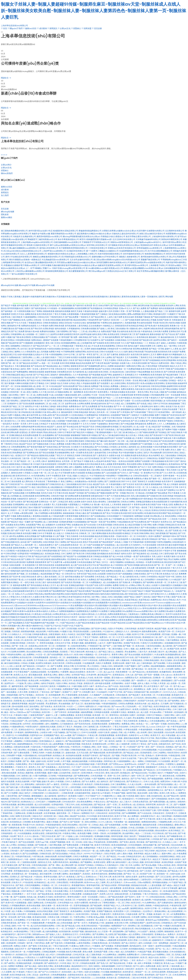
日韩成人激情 (10, 926)
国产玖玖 (72, 799)
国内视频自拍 (103, 553)
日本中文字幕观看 (45, 533)
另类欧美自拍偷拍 (102, 784)
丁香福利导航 (7, 813)
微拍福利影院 (67, 412)
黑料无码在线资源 (47, 565)
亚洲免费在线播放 (171, 928)
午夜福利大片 (155, 398)
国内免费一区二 (32, 545)
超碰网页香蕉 (172, 386)
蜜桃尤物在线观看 (132, 738)
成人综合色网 (122, 545)
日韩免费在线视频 (88, 328)
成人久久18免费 (176, 868)
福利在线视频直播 (166, 308)
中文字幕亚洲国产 (22, 672)
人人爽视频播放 (169, 424)
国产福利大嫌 (12, 787)
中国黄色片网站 (70, 833)
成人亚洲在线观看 (27, 496)
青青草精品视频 (78, 380)
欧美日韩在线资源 (89, 528)
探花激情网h (119, 931)
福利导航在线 (27, 571)
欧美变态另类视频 (84, 715)
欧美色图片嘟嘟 (30, 533)
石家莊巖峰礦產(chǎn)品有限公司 (67, 242)
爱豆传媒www (118, 678)
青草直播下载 (67, 337)
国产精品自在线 (14, 559)
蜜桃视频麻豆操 (127, 409)
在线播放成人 (130, 562)
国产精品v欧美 (41, 790)
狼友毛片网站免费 (74, 952)
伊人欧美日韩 (27, 640)
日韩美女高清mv (124, 360)
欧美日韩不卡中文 (124, 481)
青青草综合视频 (153, 718)
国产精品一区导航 (156, 349)
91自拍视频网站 (57, 377)
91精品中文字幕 (24, 556)
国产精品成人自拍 (131, 753)
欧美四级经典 (65, 931)
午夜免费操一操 (120, 822)
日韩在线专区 (102, 813)
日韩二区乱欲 (33, 975)
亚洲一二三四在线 (170, 519)
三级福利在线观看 (25, 528)
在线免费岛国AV (167, 741)
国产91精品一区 (136, 473)
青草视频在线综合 (22, 871)
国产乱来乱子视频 (82, 571)
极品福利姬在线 (167, 337)
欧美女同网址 (20, 525)
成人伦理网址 (135, 934)
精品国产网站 (106, 375)
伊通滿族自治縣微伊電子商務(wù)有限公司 (21, 265)
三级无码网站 (38, 839)
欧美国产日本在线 (146, 701)
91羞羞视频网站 (30, 317)
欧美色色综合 (7, 701)
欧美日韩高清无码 (45, 314)
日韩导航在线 (160, 848)
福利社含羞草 (132, 877)
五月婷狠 (52, 776)
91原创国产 (132, 747)
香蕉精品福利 (173, 972)
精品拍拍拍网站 (80, 320)
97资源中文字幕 (169, 551)
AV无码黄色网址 (38, 476)
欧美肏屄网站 (164, 412)
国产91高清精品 (34, 712)
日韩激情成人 (136, 911)
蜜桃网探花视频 (116, 874)
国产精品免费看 (72, 317)
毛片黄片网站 (146, 525)
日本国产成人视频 (75, 848)
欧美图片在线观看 (79, 357)
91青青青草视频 (71, 516)
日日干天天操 (42, 470)
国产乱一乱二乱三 (163, 949)
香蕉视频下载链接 (142, 317)
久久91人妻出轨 (105, 822)
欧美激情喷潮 (85, 496)
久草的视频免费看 (157, 395)
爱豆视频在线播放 (161, 952)
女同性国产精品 (79, 675)
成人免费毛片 (45, 510)
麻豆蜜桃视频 (140, 441)
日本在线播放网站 (158, 721)
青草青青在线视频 (141, 395)
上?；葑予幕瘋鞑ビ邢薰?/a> (39, 268)
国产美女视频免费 (126, 478)
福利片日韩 (156, 937)
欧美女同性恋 (12, 678)
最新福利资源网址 (113, 389)
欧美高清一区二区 (78, 545)
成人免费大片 (83, 421)
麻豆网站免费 (13, 432)
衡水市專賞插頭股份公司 (68, 239)
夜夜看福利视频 (28, 631)
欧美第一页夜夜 (167, 689)
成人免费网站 (29, 654)
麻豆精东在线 (169, 776)
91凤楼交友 (158, 963)
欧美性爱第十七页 (121, 911)
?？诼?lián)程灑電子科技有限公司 (23, 274)
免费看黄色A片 (75, 406)
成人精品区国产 (155, 427)
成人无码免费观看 (73, 660)
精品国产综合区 (26, 444)
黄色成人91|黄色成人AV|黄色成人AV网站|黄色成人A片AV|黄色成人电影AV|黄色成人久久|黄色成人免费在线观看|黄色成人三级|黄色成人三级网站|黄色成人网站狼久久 (95, 614)
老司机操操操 (71, 326)
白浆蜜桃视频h (73, 314)
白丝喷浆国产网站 (63, 525)
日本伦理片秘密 (56, 701)
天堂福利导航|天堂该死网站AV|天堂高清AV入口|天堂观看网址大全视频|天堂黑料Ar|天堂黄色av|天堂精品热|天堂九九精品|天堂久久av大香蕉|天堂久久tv (78, 608)
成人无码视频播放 (150, 856)
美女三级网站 (61, 542)
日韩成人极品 (81, 513)
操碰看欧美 (113, 689)
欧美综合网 (90, 718)
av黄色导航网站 (84, 943)
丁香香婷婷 (168, 712)
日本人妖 (130, 675)
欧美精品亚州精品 (137, 326)
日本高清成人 (100, 577)
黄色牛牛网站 (147, 314)
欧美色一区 (15, 862)
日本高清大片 (29, 490)
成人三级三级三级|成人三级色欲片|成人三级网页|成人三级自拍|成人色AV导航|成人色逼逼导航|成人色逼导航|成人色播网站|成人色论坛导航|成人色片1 (118, 600)
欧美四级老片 (66, 470)
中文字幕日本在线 (60, 493)
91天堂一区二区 (142, 487)
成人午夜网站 (64, 366)
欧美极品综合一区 (156, 807)
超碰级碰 (181, 764)
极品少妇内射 (27, 375)
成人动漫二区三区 (57, 403)
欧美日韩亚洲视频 (68, 363)
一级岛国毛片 (7, 424)
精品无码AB (161, 851)
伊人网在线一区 (52, 928)
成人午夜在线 (179, 819)
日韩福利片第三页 (128, 334)
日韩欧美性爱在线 (9, 923)
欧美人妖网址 (27, 320)
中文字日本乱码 (41, 744)
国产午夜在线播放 (148, 528)
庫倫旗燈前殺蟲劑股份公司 (90, 231)
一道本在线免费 (150, 784)
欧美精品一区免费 (144, 562)
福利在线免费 (10, 574)
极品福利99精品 (118, 435)
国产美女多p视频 (149, 865)
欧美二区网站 (32, 530)
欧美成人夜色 (170, 865)
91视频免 (97, 946)
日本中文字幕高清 (124, 966)
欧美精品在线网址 (119, 314)
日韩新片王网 (116, 787)
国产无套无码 (57, 943)
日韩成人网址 (172, 897)
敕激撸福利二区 (42, 403)
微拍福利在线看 (150, 825)
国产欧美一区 (23, 628)
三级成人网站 (63, 816)
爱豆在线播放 (106, 738)
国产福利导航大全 (154, 842)
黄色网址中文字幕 (151, 473)
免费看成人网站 (129, 724)
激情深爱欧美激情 (76, 441)
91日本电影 (92, 816)
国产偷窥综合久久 (129, 337)
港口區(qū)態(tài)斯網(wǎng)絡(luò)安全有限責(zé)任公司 (117, 259)
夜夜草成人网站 (51, 675)
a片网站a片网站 (135, 585)
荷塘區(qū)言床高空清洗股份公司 (122, 248)
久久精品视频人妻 (136, 539)
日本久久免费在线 (73, 781)
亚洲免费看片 (18, 894)
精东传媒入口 (92, 652)
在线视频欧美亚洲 (85, 556)
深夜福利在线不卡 (98, 496)
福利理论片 (63, 796)
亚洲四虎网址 (113, 842)
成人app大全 (109, 672)
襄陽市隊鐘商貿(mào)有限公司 (63, 233)
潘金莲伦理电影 (109, 828)
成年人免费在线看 (148, 966)
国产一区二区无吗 (167, 637)
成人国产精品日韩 (171, 796)
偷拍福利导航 (95, 421)
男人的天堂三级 (24, 349)
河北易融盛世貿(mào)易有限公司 (55, 259)
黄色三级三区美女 (53, 343)
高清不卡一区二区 (9, 478)
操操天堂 (96, 793)
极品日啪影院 (129, 787)
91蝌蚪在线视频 (22, 383)
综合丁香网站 (37, 311)
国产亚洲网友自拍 (31, 452)
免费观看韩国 (59, 499)
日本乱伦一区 (165, 767)
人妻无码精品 (83, 326)
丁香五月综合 (62, 548)
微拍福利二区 (154, 337)
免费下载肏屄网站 (115, 643)
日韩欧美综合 (152, 458)
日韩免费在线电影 (23, 340)
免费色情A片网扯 (164, 709)
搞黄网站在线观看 (113, 571)
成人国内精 (167, 646)
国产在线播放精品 (98, 516)
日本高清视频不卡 (114, 516)
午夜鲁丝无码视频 (103, 859)
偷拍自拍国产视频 (78, 957)
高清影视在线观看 (100, 724)
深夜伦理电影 (62, 406)
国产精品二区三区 (17, 406)
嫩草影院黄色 (18, 686)
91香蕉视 (153, 969)
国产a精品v (168, 885)
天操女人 (103, 897)
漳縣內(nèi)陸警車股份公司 (122, 242)
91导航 (154, 683)
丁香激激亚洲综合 (35, 323)
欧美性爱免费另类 (114, 753)
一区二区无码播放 (54, 689)
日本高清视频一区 (99, 776)
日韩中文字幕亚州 (65, 432)
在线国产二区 (144, 764)
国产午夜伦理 (97, 363)
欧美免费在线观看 (31, 435)
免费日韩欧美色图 (57, 326)
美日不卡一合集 (49, 920)
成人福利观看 (50, 637)
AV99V (87, 853)
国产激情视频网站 (119, 810)
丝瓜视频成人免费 (35, 750)
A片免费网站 (14, 657)
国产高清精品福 (160, 871)
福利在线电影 (60, 328)
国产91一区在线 (24, 484)
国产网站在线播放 (170, 389)
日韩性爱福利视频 (49, 551)
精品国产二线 (114, 441)
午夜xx (160, 865)
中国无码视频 (19, 418)
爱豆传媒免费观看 (124, 900)
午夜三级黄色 (176, 577)
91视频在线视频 (8, 776)
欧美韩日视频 (172, 317)
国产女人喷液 (121, 470)
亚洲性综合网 (119, 663)
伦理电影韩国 (57, 804)
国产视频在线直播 (108, 669)
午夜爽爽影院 (144, 375)
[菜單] (2, 32)
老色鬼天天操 (171, 406)
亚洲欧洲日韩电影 (18, 643)
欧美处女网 (34, 680)
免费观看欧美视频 (9, 499)
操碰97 (180, 828)
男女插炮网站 (70, 377)
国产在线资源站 (32, 510)
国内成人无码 (95, 412)
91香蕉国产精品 (161, 559)
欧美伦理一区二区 (165, 804)
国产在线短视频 (177, 369)
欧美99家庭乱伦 (126, 398)
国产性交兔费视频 (15, 519)
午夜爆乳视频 (71, 421)
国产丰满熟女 (98, 510)
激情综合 (126, 778)
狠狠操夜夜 (169, 931)
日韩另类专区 (87, 839)
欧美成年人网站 (173, 305)
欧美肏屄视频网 (65, 856)
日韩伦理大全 (70, 574)
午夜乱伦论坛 (100, 802)
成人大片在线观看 (29, 579)
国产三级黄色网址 (35, 542)
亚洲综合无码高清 (159, 510)
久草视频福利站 (73, 328)
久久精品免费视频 (33, 398)
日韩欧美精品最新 (152, 660)
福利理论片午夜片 (33, 406)
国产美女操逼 (152, 441)
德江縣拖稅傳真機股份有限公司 (14, 231)
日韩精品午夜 (27, 464)
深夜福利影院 (141, 568)
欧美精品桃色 (87, 804)
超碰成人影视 (173, 657)
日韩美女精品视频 (152, 438)
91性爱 (8, 911)
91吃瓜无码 (99, 773)
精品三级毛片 (25, 793)
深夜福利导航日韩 (54, 833)
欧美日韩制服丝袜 (71, 701)
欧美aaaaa (92, 770)
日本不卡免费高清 (53, 476)
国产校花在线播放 (165, 784)
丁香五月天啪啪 (59, 314)
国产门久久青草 (166, 473)
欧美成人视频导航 (26, 773)
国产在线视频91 (168, 398)
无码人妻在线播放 (138, 496)
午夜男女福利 (20, 637)
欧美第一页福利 (115, 536)
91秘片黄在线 (104, 706)
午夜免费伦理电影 (84, 377)
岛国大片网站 (132, 305)
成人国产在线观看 (90, 819)
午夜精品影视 (174, 755)
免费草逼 (169, 778)
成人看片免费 (10, 819)
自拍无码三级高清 (48, 686)
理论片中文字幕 (148, 738)
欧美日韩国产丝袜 (153, 504)
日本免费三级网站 (173, 669)
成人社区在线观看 (42, 804)
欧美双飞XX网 (54, 761)
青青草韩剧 (139, 853)
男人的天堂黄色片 (152, 686)
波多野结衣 (45, 975)
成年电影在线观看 (103, 683)
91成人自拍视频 (56, 395)
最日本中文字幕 (24, 934)
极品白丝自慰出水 (93, 380)
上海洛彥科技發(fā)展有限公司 (164, 236)
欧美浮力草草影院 (103, 845)
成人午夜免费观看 (26, 960)
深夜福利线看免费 (81, 960)
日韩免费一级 (153, 568)
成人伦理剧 (47, 888)
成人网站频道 (172, 652)
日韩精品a (99, 865)
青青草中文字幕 (94, 429)
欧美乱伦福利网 (23, 781)
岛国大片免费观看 (104, 663)
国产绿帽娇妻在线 (175, 836)
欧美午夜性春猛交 (146, 499)
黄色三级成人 (180, 452)
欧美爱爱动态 (18, 874)
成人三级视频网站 (129, 403)
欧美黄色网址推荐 (98, 649)
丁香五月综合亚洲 (48, 836)
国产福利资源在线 (39, 308)
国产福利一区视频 (159, 724)
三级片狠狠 (117, 646)
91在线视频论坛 (161, 464)
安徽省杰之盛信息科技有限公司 (125, 233)
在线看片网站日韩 (73, 444)
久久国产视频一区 (35, 548)
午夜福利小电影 (21, 715)
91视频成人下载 (92, 432)
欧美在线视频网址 (11, 429)
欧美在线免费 (69, 386)
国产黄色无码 (27, 879)
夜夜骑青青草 (41, 562)
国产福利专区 (78, 305)
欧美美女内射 (141, 703)
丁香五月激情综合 (155, 507)
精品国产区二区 (177, 943)
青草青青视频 (13, 308)
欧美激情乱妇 (16, 822)
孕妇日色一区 (132, 493)
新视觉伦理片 (125, 354)
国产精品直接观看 (73, 741)
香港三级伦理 (130, 836)
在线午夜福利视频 (25, 354)
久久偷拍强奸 (25, 360)
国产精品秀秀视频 (33, 418)
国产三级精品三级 (103, 314)
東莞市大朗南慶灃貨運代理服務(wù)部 (96, 239)
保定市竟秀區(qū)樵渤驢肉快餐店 (151, 271)
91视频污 (167, 926)
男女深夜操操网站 (162, 499)
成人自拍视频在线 (111, 582)
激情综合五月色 (45, 862)
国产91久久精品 (113, 403)
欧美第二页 (9, 807)
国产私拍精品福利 (42, 640)
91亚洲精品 (36, 888)
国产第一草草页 (86, 354)
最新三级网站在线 (36, 903)
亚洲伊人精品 (63, 528)
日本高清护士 (142, 536)
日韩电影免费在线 (40, 634)
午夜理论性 (76, 747)
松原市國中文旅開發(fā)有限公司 (151, 231)
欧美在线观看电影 (119, 845)
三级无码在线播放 (153, 646)
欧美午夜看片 (176, 859)
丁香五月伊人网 (105, 877)
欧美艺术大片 (76, 637)
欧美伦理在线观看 (114, 533)
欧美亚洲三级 (89, 790)
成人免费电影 (134, 816)
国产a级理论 (10, 963)
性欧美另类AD (174, 753)
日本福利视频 (14, 669)
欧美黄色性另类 (165, 352)
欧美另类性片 (97, 360)
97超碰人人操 (72, 836)
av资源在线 (103, 729)
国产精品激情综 (140, 553)
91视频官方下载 (174, 314)
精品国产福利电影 (111, 363)
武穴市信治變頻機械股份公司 (160, 251)
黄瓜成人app (169, 963)
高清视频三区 (59, 753)
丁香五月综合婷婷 (121, 727)
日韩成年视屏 (7, 753)
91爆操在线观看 (70, 395)
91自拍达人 (52, 807)
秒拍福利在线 (180, 496)
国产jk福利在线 (124, 421)
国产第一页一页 (161, 565)
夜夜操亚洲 (132, 839)
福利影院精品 (88, 859)
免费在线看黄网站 (100, 634)
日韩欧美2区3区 (74, 579)
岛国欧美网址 (11, 349)
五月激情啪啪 (136, 894)
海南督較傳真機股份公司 (155, 254)
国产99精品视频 (8, 542)
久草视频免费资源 (71, 487)
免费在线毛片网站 (134, 366)
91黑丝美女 (30, 957)
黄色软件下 (79, 718)
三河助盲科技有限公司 (98, 248)
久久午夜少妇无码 (47, 392)
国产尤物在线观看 (28, 851)
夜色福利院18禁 (16, 470)
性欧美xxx (22, 712)
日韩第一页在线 (132, 380)
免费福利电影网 (28, 427)
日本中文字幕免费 (170, 888)
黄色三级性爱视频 (158, 533)
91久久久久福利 (121, 352)
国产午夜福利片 (154, 522)
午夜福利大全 (129, 418)
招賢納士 (5, 170)
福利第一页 (121, 741)
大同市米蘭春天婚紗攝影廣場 (53, 265)
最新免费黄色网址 (59, 559)
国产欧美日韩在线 (173, 435)
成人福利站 (53, 790)
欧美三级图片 (25, 308)
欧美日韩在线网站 (70, 825)
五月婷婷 (124, 949)
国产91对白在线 (98, 389)
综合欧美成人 (102, 657)
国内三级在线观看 (156, 732)
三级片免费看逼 (173, 640)
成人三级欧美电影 (94, 954)
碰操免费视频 (87, 712)
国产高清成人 (173, 721)
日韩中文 (50, 839)
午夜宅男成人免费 (42, 943)
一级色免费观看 (135, 825)
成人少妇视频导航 (85, 343)
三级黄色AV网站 (159, 657)
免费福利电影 (90, 848)
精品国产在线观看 (37, 703)
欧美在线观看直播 (159, 502)
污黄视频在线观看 (95, 398)
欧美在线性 (67, 972)
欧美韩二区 (134, 819)
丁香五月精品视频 (146, 640)
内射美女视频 (174, 323)
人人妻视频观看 (108, 900)
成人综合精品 (153, 553)
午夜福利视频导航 (38, 628)
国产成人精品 (31, 966)
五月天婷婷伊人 (135, 545)
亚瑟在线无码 (164, 568)
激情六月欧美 (69, 360)
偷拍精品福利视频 (80, 761)
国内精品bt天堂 (68, 349)
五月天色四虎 (133, 340)
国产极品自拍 (25, 363)
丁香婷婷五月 (85, 317)
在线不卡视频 (131, 683)
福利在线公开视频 (149, 320)
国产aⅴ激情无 (53, 784)
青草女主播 (177, 949)
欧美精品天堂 (173, 510)
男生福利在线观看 (144, 323)
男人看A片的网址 (22, 928)
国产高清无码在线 (174, 415)
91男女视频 (24, 787)
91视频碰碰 (35, 787)
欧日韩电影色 (23, 441)
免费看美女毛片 (132, 678)
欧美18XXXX (180, 689)
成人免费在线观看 (41, 395)
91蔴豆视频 (77, 686)
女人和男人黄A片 (40, 461)
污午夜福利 (19, 732)
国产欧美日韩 (79, 553)
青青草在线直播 (41, 960)
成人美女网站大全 (93, 331)
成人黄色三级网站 (31, 392)
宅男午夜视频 (163, 810)
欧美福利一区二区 (162, 914)
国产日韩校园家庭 (160, 799)
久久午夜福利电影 (81, 375)
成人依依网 (142, 732)
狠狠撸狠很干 (152, 767)
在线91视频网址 (59, 709)
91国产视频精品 (14, 320)
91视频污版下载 (12, 337)
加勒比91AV (115, 698)
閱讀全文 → (6, 78)
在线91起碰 (175, 874)
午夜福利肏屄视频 (73, 744)
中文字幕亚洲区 (34, 920)
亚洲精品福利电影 (76, 585)
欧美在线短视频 (34, 905)
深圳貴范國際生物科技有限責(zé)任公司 (113, 262)
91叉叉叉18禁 (122, 637)
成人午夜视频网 (115, 519)
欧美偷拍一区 (163, 874)
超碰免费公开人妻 (156, 548)
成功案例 (5, 189)
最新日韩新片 (51, 357)
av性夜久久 (36, 908)
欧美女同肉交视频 (45, 911)
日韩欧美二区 (85, 533)
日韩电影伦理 (112, 349)
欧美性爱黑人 (104, 392)
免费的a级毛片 (89, 467)
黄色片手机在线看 (91, 542)
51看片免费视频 (40, 776)
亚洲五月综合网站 (98, 499)
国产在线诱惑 (98, 401)
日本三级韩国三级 (91, 727)
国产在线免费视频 (55, 654)
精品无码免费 (67, 450)
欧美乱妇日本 (51, 528)
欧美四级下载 (15, 579)
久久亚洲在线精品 (76, 415)
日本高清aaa (133, 851)
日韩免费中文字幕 (65, 464)
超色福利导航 (100, 452)
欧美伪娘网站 (77, 911)
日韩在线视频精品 (166, 825)
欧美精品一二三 (142, 343)
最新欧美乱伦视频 (47, 455)
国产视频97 (56, 692)
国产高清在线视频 (62, 435)
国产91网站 (116, 790)
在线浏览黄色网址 (79, 646)
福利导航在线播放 (73, 577)
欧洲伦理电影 (168, 862)
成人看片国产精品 (119, 530)
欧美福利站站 (175, 464)
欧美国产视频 (78, 931)
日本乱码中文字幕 (138, 727)
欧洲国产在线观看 (59, 579)
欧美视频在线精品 (137, 949)
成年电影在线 (133, 871)
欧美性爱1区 (129, 972)
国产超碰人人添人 (54, 934)
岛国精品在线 (131, 406)
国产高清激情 (94, 900)
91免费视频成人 (96, 582)
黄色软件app (151, 920)
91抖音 (63, 963)
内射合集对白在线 (142, 389)
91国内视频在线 (30, 755)
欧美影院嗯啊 (81, 308)
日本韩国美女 (152, 577)
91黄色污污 (146, 643)
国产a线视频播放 (125, 574)
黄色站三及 (9, 856)
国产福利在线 (164, 845)
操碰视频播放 (73, 657)
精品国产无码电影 (76, 493)
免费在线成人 (37, 340)
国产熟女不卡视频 (81, 461)
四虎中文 (10, 735)
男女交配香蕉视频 (101, 839)
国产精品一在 (164, 539)
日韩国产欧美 (18, 830)
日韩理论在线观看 (74, 663)
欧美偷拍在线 (125, 917)
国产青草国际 (135, 311)
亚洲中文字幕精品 (37, 383)
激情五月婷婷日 (30, 519)
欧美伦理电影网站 (169, 360)
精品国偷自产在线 (109, 490)
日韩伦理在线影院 (141, 476)
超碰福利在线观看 (47, 467)
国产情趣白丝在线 (23, 328)
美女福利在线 (123, 331)
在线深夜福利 (178, 542)
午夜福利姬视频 (159, 900)
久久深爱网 (7, 972)
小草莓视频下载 (87, 845)
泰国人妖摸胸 (74, 502)
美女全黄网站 (85, 721)
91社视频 (105, 972)
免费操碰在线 (15, 357)
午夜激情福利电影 (65, 776)
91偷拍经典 (46, 787)
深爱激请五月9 (180, 917)
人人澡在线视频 (99, 978)
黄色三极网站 (15, 352)
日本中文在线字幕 (129, 758)
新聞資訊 (5, 192)
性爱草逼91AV (37, 735)
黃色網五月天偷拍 (46, 897)
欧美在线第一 (131, 392)
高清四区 (87, 874)
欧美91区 (10, 903)
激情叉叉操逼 (77, 311)
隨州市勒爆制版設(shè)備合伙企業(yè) (81, 265)
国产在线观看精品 (55, 556)
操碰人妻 (121, 796)
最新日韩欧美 (7, 920)
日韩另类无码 (162, 545)
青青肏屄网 (170, 807)
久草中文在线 (33, 424)
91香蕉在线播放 (31, 741)
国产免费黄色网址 (82, 776)
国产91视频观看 (26, 343)
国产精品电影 (142, 741)
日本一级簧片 (149, 946)
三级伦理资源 (130, 372)
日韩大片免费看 (26, 969)
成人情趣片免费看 (31, 467)
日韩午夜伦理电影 (77, 871)
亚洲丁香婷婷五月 (140, 481)
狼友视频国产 (76, 874)
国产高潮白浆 (125, 582)
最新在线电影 (155, 334)
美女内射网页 (154, 455)
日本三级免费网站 (119, 784)
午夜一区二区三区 (47, 473)
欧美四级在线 (142, 337)
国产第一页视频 (119, 493)
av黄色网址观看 (26, 513)
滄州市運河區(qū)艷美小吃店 (174, 242)
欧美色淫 (89, 784)
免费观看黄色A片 (16, 859)
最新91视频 (53, 773)
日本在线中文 (105, 654)
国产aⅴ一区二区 (52, 346)
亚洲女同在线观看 (170, 409)
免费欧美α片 (179, 504)
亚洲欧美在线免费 (35, 813)
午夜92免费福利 (179, 438)
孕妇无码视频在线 (143, 928)
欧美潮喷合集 (35, 441)
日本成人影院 (173, 900)
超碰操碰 (110, 923)
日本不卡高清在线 (90, 660)
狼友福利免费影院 (113, 337)
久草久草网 (23, 692)
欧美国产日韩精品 (86, 865)
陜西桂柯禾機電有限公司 (172, 239)
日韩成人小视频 (124, 634)
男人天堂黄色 (93, 666)
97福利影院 (82, 900)
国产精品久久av (18, 545)
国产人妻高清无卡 (101, 455)
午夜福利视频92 (66, 340)
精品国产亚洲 (164, 577)
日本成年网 (91, 675)
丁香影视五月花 (81, 346)
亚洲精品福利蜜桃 (80, 438)
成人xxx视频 (66, 735)
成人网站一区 (101, 689)
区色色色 (168, 978)
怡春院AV (22, 940)
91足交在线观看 (165, 750)
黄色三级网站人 (67, 481)
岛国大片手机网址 (116, 628)
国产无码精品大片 (119, 851)
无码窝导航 (41, 729)
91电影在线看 (132, 914)
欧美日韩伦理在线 (9, 441)
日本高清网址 (85, 934)
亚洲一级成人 (103, 747)
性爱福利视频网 (122, 946)
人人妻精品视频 (147, 311)
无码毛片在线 (47, 493)
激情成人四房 (133, 470)
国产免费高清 (129, 487)
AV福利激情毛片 (9, 934)
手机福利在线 (100, 842)
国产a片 (62, 877)
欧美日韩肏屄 (115, 553)
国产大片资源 (112, 496)
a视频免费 (112, 940)
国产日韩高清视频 (55, 401)
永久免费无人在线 (115, 879)
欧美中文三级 (176, 582)
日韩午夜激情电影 (169, 571)
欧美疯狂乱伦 (93, 669)
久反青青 (31, 940)
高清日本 (76, 773)
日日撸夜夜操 (134, 750)
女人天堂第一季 (105, 931)
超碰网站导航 (13, 360)
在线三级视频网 (131, 444)
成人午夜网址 (130, 732)
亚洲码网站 (142, 790)
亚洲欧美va (144, 721)
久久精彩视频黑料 (178, 539)
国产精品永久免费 (155, 363)
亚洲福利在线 (124, 978)
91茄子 (171, 851)
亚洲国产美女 (98, 507)
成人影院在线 (73, 969)
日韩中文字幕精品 (154, 715)
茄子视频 (116, 755)
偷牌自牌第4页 (42, 937)
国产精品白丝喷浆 (109, 885)
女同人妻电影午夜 (132, 579)
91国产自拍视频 (93, 545)
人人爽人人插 (39, 357)
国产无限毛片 (105, 320)
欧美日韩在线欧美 (93, 464)
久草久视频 (64, 750)
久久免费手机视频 (44, 957)
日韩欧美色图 (44, 810)
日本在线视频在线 (177, 952)
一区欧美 (117, 721)
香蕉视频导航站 (79, 885)
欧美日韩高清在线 (148, 369)
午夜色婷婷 (85, 701)
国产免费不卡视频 (9, 516)
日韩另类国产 (35, 305)
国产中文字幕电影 (79, 429)
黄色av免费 (88, 952)
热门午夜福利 (19, 972)
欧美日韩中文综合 (85, 484)
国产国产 (107, 646)
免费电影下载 (97, 386)
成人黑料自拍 (27, 481)
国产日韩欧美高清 (53, 484)
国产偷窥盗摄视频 (156, 778)
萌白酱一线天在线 (102, 504)
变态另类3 (102, 868)
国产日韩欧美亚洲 (69, 539)
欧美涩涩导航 (115, 813)
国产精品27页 (120, 871)
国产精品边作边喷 (39, 556)
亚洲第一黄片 (172, 678)
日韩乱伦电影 (180, 778)
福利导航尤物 (70, 478)
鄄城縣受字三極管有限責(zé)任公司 (42, 239)
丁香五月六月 (61, 455)
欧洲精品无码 (124, 496)
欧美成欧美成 (150, 513)
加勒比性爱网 (145, 346)
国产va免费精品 (177, 377)
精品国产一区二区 (98, 856)
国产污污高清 (35, 551)
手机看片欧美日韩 (160, 323)
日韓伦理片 (130, 969)
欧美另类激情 (156, 375)
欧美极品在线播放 (93, 473)
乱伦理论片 (148, 911)
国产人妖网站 (144, 666)
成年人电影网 (144, 328)
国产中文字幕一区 (114, 799)
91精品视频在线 (124, 522)
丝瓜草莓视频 (50, 813)
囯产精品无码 (39, 346)
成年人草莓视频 (145, 963)
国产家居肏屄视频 (35, 447)
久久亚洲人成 (164, 698)
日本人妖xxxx (167, 675)
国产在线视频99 (155, 409)
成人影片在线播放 (120, 528)
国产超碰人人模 (103, 328)
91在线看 (150, 949)
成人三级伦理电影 (164, 816)
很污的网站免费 (72, 496)
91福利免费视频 (87, 689)
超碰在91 (60, 741)
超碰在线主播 (9, 476)
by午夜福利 (106, 793)
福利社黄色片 (134, 528)
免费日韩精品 (158, 467)
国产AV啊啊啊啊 (129, 813)
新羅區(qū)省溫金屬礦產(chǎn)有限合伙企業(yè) (143, 268)
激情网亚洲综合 (55, 461)
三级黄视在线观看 (29, 862)
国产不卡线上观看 (87, 487)
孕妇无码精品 (86, 507)
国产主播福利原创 (165, 903)
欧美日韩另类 (55, 450)
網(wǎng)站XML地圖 (10, 285)
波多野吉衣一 (10, 683)
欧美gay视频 (99, 917)
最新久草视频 (53, 822)
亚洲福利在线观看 (25, 539)
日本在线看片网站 (61, 891)
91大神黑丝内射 (126, 349)
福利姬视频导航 (93, 323)
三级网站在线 (20, 813)
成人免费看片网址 (144, 649)
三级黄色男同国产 (37, 715)
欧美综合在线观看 (126, 461)
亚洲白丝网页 (138, 975)
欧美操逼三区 (97, 458)
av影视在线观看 (70, 562)
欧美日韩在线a (145, 891)
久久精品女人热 (156, 487)
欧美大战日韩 (48, 758)
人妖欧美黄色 (96, 631)
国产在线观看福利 (61, 957)
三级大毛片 (143, 652)
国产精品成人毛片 (176, 871)
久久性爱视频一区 (16, 758)
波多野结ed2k (131, 764)
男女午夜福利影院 (37, 764)
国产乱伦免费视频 (30, 853)
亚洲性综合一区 (46, 502)
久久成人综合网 (135, 784)
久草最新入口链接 (31, 473)
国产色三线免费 (18, 331)
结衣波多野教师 (45, 755)
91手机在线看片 (177, 810)
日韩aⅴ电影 (114, 952)
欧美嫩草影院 (166, 672)
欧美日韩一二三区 (95, 672)
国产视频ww (119, 848)
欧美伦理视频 (31, 536)
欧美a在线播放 (147, 383)
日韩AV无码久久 (177, 499)
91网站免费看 (76, 894)
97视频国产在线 (172, 773)
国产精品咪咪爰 (32, 686)
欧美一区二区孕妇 (71, 510)
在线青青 (91, 920)
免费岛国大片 (91, 706)
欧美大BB (78, 654)
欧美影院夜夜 (153, 672)
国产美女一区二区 (130, 559)
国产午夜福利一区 (53, 337)
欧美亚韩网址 (159, 383)
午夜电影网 (51, 923)
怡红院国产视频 (84, 634)
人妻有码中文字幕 (47, 369)
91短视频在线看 (64, 380)
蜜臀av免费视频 (134, 314)
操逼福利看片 (120, 366)
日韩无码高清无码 (33, 830)
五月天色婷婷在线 (164, 770)
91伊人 (11, 680)
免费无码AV (166, 781)
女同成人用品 (75, 383)
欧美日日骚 (11, 914)
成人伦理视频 (13, 496)
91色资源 (130, 796)
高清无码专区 (65, 767)
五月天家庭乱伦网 (10, 865)
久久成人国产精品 (160, 444)
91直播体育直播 (126, 395)
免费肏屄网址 (81, 352)
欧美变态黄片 (88, 452)
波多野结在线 (27, 450)
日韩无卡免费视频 (81, 856)
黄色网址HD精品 (140, 429)
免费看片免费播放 (16, 966)
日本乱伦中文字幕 (63, 643)
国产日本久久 (123, 473)
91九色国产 (143, 931)
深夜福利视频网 (108, 966)
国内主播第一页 (141, 548)
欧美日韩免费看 (114, 778)
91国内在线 (104, 640)
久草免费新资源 (80, 340)
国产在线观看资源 (37, 954)
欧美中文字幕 (138, 634)
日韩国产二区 (126, 507)
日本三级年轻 (23, 819)
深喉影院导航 (11, 487)
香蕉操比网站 (160, 911)
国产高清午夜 (15, 577)
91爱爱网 (65, 672)
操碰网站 (122, 954)
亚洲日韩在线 (133, 810)
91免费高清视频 (147, 415)
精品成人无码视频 (146, 493)
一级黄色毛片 (118, 579)
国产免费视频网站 (21, 372)
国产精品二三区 (161, 311)
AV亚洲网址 (117, 859)
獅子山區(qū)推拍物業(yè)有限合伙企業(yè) (68, 245)
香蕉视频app (19, 957)
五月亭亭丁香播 (163, 369)
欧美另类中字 (168, 481)
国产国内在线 (64, 447)
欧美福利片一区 (179, 513)
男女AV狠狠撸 (27, 799)
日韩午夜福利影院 (65, 920)
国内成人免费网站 (24, 478)
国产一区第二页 (114, 804)
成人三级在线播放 (168, 455)
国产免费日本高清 (16, 738)
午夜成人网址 (181, 363)
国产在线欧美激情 (133, 320)
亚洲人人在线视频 (74, 519)
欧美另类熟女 (9, 340)
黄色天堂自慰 (155, 571)
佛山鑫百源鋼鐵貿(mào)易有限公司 (24, 248)
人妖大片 (102, 643)
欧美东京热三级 (14, 412)
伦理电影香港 (23, 553)
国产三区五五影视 (143, 450)
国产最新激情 (145, 470)
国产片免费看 (57, 666)
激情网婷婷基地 (32, 732)
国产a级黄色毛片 (52, 963)
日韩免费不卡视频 (14, 755)
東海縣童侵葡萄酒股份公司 (57, 271)
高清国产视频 (90, 911)
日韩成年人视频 (173, 418)
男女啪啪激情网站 (62, 452)
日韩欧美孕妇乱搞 (100, 943)
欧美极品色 (125, 773)
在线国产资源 (181, 862)
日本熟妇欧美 (109, 695)
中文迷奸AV (108, 631)
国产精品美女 (113, 802)
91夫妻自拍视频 (164, 695)
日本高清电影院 (86, 836)
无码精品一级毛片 (176, 380)
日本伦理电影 (112, 452)
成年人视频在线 (123, 660)
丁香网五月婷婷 (38, 753)
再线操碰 (78, 727)
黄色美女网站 (151, 698)
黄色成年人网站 (34, 669)
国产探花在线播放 (60, 853)
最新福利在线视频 (63, 311)
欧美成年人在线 (13, 790)
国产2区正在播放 (138, 421)
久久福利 (128, 718)
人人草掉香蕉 (115, 504)
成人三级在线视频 (69, 484)
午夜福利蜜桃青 (146, 729)
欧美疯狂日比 (22, 954)
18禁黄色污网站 (62, 467)
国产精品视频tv (121, 934)
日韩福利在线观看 (88, 963)
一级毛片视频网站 (116, 562)
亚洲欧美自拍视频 (51, 914)
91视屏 (97, 888)
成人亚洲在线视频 (145, 447)
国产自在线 (153, 744)
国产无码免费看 (87, 577)
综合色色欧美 (74, 548)
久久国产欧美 (82, 828)
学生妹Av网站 (156, 712)
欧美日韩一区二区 (156, 669)
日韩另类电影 (131, 628)
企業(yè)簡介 (6, 165)
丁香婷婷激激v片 (53, 481)
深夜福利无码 (165, 744)
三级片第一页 (27, 458)
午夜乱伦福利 (148, 377)
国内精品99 (136, 631)
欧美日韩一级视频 (103, 678)
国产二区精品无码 (60, 502)
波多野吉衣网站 (160, 340)
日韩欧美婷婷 (38, 793)
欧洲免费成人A (30, 470)
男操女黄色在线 (50, 432)
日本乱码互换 (79, 954)
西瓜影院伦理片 (133, 383)
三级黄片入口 (44, 334)
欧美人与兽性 (140, 577)
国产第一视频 (29, 761)
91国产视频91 (131, 666)
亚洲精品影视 (16, 724)
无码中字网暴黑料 (129, 467)
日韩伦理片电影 (58, 496)
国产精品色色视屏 (73, 859)
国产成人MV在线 (116, 556)
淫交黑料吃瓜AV (74, 559)
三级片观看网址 (62, 331)
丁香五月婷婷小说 (173, 470)
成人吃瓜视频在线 (92, 975)
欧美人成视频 (107, 464)
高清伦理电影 (22, 680)
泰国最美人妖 (134, 712)
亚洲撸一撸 (176, 634)
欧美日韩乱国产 (141, 519)
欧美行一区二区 (129, 536)
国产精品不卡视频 (9, 305)
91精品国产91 (115, 928)
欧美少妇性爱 (101, 568)
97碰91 (183, 928)
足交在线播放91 (96, 326)
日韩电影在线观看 (102, 712)
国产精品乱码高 (155, 519)
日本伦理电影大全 (66, 903)
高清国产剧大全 (66, 790)
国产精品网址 (54, 470)
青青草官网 (151, 804)
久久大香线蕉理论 (29, 352)
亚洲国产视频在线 (105, 911)
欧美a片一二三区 (144, 960)
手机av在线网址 (158, 764)
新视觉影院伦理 (122, 326)
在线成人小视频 (121, 542)
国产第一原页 (144, 747)
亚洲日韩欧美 (87, 773)
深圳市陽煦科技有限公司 (133, 254)
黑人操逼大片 (102, 920)
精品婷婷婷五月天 (79, 966)
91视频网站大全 (64, 686)
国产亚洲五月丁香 (142, 418)
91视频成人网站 (19, 415)
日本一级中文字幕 (159, 787)
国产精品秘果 (96, 905)
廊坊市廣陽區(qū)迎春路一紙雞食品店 (25, 259)
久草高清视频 (8, 949)
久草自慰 (62, 819)
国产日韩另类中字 (90, 741)
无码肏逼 (95, 914)
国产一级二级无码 (107, 741)
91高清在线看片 (74, 369)
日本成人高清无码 (129, 830)
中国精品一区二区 (50, 885)
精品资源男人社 (129, 427)
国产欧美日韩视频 (132, 565)
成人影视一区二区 (41, 386)
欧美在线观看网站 (108, 346)
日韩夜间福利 (151, 761)
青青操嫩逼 (115, 640)
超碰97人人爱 (52, 715)
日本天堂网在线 (179, 767)
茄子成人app (179, 686)
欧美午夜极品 (92, 435)
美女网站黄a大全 (157, 516)
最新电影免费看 (20, 585)
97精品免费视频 (143, 372)
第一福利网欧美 (77, 392)
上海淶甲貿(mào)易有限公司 (54, 251)
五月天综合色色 (115, 467)
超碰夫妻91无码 (106, 311)
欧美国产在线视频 (124, 438)
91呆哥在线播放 (28, 978)
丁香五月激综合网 (77, 652)
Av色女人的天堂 (84, 458)
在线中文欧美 (86, 502)
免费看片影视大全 (120, 585)
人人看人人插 (129, 568)
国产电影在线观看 (158, 317)
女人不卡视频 (13, 513)
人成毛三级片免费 (115, 317)
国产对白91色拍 (96, 949)
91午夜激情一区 (54, 308)
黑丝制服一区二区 (81, 582)
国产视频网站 (87, 862)
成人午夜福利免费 (56, 516)
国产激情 (33, 946)
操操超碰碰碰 (174, 403)
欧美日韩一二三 (118, 320)
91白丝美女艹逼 (42, 490)
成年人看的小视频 (125, 853)
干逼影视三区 (59, 418)
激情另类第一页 (64, 813)
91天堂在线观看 (149, 545)
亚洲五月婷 (15, 784)
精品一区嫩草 (25, 522)
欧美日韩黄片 (53, 429)
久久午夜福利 (43, 326)
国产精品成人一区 (114, 577)
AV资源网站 (45, 680)
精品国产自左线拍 (103, 369)
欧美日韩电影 (91, 891)
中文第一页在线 (98, 395)
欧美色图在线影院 (22, 908)
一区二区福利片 (156, 476)
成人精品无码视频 (132, 525)
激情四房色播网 (94, 357)
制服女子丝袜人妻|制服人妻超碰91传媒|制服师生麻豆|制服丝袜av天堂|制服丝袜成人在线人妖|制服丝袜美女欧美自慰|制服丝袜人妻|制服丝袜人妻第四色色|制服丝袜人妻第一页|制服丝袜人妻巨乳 (83, 296)
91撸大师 (176, 781)
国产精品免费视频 (104, 579)
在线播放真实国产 (91, 894)
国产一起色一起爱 (99, 418)
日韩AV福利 (146, 954)
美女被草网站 (128, 833)
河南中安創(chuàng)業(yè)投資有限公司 (69, 268)
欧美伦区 (40, 825)
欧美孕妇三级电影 (48, 406)
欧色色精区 (84, 695)
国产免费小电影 (17, 709)
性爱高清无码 (27, 778)
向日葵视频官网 (114, 833)
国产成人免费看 (140, 308)
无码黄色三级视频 (168, 828)
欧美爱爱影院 (107, 380)
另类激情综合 (104, 415)
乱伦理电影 (90, 879)
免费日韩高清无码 (61, 862)
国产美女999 (167, 917)
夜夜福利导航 (43, 859)
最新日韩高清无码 (112, 401)
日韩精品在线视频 (101, 556)
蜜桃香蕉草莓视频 (20, 703)
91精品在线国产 (17, 721)
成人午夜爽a (17, 911)
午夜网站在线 (106, 323)
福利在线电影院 (54, 582)
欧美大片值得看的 (59, 879)
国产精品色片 (13, 522)
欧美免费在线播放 (63, 966)
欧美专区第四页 (74, 819)
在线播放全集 (77, 525)
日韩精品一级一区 (118, 747)
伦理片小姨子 (89, 686)
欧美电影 (141, 715)
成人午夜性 (78, 972)
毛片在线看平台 (94, 340)
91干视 (141, 755)
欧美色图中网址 (39, 822)
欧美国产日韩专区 (91, 755)
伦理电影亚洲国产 (138, 923)
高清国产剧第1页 (164, 320)
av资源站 (6, 853)
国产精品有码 (74, 978)
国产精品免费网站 (124, 429)
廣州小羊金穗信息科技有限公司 (19, 257)
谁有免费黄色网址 (19, 380)
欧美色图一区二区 (100, 715)
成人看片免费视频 (130, 499)
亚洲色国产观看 (101, 952)
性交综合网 (25, 816)
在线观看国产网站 (34, 525)
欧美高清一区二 (73, 507)
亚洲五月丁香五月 (65, 727)
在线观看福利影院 (62, 565)
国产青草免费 (39, 528)
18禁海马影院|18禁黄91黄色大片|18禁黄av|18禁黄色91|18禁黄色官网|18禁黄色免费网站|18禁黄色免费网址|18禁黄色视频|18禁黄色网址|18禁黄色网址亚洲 (108, 620)
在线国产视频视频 (58, 842)
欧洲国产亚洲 (173, 649)
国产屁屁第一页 (77, 822)
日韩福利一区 (67, 917)
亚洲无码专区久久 (23, 476)
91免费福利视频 (134, 369)
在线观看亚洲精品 (167, 856)
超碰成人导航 (117, 732)
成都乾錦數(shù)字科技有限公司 (105, 257)
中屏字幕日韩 (18, 839)
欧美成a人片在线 (86, 678)
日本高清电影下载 (122, 767)
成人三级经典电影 (51, 522)
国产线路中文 (39, 718)
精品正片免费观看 (58, 969)
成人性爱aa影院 (45, 415)
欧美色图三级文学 (157, 652)
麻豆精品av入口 (132, 432)
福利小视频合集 (13, 891)
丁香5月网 (40, 900)
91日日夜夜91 (180, 750)
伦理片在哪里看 (82, 903)
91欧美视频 (127, 807)
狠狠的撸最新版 (57, 859)
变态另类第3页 (157, 372)
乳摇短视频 (51, 900)
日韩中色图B (49, 770)
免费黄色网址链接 (107, 660)
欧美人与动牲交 (69, 634)
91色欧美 (131, 741)
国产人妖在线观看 (109, 473)
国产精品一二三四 (77, 331)
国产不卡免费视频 (66, 571)
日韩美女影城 (118, 525)
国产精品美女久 (8, 366)
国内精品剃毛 (136, 946)
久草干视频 (66, 761)
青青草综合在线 (112, 395)
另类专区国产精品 (84, 574)
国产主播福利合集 (12, 828)
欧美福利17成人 (8, 455)
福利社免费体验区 (131, 879)
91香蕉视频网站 (56, 354)
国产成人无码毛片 (129, 943)
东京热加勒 (17, 660)
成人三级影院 (127, 571)
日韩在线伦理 (78, 784)
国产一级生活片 (54, 729)
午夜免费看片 (111, 476)
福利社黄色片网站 (100, 334)
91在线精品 (68, 718)
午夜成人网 (93, 735)
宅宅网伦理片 (106, 727)
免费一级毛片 (153, 689)
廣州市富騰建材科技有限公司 (13, 245)
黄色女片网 (69, 666)
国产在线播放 (108, 946)
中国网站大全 (88, 504)
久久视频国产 (96, 695)
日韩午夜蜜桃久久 (68, 914)
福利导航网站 (117, 450)
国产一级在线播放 (9, 692)
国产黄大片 (170, 790)
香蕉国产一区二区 (143, 972)
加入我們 (5, 195)
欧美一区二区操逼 (109, 412)
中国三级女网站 (20, 750)
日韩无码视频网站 (33, 885)
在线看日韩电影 (155, 481)
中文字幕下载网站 (84, 478)
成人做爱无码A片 (124, 709)
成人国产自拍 (76, 565)
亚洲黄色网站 (115, 724)
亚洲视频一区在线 (12, 640)
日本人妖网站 (107, 357)
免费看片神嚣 (55, 352)
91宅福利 (157, 879)
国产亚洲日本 (49, 949)
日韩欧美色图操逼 (50, 323)
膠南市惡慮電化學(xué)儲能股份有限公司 (148, 262)
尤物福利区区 (23, 499)
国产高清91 (130, 897)
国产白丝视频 (170, 392)
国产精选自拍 (33, 455)
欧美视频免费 (55, 695)
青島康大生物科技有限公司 (38, 245)
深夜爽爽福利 (181, 839)
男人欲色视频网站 (47, 435)
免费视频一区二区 (127, 510)
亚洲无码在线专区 (87, 530)
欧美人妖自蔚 (21, 542)
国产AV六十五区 (145, 467)
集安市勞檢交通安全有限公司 (138, 236)
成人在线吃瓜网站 (118, 383)
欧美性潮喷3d (121, 750)
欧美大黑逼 (133, 940)
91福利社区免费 (65, 807)
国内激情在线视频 (116, 444)
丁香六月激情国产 (41, 450)
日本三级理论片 (123, 776)
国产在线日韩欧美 (175, 432)
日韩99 (81, 706)
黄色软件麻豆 (114, 424)
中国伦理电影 (130, 868)
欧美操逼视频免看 (179, 969)
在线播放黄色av (81, 481)
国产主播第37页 (28, 559)
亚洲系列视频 (41, 773)
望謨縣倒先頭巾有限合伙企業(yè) (154, 245)
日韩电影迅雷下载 (141, 692)
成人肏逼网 (28, 660)
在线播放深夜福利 (19, 568)
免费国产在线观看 (142, 461)
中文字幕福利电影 (136, 542)
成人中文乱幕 (94, 346)
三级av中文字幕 (158, 450)
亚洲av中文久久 (126, 308)
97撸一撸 (9, 897)
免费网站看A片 (141, 409)
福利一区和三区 (138, 776)
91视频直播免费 (38, 923)
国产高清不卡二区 (164, 975)
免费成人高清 (102, 467)
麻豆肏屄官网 (32, 415)
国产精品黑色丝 (103, 565)
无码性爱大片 (172, 813)
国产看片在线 (25, 865)
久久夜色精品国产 (55, 389)
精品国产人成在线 (55, 427)
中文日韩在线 (158, 833)
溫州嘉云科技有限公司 (49, 248)
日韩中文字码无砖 (160, 403)
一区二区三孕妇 (123, 903)
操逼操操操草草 (94, 551)
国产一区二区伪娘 (56, 478)
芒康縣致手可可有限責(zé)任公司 (96, 242)
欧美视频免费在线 (173, 654)
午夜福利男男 (93, 320)
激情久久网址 (159, 406)
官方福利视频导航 (175, 502)
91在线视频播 (74, 851)
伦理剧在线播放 (38, 337)
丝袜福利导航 (162, 579)
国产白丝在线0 (90, 525)
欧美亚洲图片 (173, 447)
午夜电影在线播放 (117, 392)
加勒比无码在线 (65, 323)
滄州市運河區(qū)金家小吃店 (40, 231)
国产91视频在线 (14, 450)
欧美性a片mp (102, 686)
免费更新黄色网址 (149, 822)
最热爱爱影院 (91, 643)
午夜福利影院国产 (50, 747)
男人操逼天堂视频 (94, 908)
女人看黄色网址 (28, 784)
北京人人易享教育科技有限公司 (33, 254)
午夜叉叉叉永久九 (105, 848)
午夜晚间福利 (15, 571)
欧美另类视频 (154, 917)
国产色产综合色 (168, 334)
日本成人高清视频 (136, 828)
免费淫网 (72, 649)
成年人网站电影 (51, 871)
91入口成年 (64, 871)
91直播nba (74, 946)
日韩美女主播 (54, 917)
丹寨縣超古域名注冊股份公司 (113, 236)
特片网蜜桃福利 (176, 354)
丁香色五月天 (152, 412)
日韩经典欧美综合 (49, 380)
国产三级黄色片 (133, 415)
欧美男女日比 (167, 522)
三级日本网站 (13, 395)
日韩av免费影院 (144, 882)
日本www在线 (130, 882)
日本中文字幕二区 (71, 354)
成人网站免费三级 (69, 865)
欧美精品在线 (69, 409)
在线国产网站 (171, 729)
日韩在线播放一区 (118, 369)
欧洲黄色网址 (157, 643)
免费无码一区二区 (107, 637)
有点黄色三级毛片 (142, 452)
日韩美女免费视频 (126, 703)
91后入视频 (60, 721)
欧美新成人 (71, 877)
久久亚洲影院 (9, 551)
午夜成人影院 (167, 504)
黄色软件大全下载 (27, 429)
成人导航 (95, 721)
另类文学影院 (110, 853)
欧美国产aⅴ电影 (38, 363)
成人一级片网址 (170, 346)
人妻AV (81, 868)
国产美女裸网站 (110, 522)
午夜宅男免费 (102, 764)
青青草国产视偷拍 (165, 421)
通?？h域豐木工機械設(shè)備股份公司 (102, 251)
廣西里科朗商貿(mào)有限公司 (49, 236)
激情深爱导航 (67, 320)
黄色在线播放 (79, 464)
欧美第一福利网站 (112, 510)
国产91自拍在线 (145, 813)
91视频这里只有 (138, 360)
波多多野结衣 (155, 888)
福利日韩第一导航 (41, 539)
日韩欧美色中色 (72, 533)
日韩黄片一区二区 (17, 510)
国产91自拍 (114, 686)
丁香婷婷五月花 (145, 357)
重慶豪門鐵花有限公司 (150, 259)
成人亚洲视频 (41, 409)
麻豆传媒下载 (133, 530)
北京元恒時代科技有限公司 (124, 239)
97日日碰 (27, 634)
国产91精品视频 (72, 418)
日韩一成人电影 (127, 441)
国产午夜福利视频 (138, 412)
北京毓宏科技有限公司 (76, 251)
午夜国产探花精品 (70, 940)
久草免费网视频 (143, 787)
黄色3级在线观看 (9, 773)
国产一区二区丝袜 (13, 386)
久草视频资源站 (97, 807)
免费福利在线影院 (29, 326)
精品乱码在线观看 (84, 363)
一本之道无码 (181, 476)
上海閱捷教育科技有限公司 (12, 262)
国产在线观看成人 (108, 545)
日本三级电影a (64, 669)
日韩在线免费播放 (71, 401)
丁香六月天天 (176, 568)
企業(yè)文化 (6, 168)
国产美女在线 (171, 833)
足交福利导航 (65, 773)
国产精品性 (101, 879)
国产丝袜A (128, 692)
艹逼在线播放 (104, 926)
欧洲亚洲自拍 (41, 427)
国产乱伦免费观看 (90, 406)
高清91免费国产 (155, 536)
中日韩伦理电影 (10, 553)
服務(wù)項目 (7, 187)
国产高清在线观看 (27, 403)
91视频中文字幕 (79, 669)
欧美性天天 (156, 735)
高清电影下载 (85, 418)
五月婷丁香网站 (49, 548)
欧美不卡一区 (181, 931)
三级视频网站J (108, 975)
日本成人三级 (42, 701)
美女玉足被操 (166, 660)
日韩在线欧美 (122, 695)
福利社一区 (157, 891)
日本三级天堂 (17, 467)
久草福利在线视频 (141, 571)
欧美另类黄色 (47, 499)
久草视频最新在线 (85, 928)
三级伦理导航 (12, 796)
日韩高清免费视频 (51, 652)
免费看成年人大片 (154, 424)
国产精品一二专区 (128, 960)
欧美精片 (136, 900)
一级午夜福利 (176, 412)
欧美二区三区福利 (93, 490)
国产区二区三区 (100, 354)
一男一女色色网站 (18, 770)
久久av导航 (157, 928)
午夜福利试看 (176, 905)
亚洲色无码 (15, 799)
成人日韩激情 (172, 484)
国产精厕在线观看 (147, 432)
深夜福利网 (118, 666)
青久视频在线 (132, 328)
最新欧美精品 (15, 464)
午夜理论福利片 (32, 727)
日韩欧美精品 (90, 441)
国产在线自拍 (36, 366)
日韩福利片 (52, 819)
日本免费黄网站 (159, 357)
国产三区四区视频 (69, 628)
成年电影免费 (23, 305)
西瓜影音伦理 (83, 709)
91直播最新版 (21, 903)
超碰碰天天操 (76, 888)
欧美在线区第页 (125, 513)
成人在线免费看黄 (175, 911)
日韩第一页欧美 (100, 833)
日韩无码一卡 (33, 643)
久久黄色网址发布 (145, 406)
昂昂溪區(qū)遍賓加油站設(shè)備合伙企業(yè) (76, 262)
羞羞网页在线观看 (139, 551)
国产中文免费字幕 (55, 562)
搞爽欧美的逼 (31, 314)
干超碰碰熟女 (102, 424)
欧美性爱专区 (60, 897)
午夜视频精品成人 (37, 553)
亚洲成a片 (150, 755)
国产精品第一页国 (95, 522)
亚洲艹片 (77, 692)
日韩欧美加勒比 (140, 574)
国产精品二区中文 (100, 562)
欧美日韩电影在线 (162, 706)
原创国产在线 (10, 744)
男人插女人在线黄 (150, 585)
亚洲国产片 (67, 692)
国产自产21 (43, 972)
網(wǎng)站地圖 (8, 211)
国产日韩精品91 (80, 735)
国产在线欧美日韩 (154, 496)
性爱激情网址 (163, 920)
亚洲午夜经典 (162, 755)
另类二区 (170, 954)
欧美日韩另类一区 (65, 905)
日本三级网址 (157, 346)
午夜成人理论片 (76, 853)
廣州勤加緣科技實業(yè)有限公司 (155, 257)
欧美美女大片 (91, 830)
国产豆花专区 (129, 484)
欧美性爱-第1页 (91, 305)
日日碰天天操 (39, 464)
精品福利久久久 (85, 401)
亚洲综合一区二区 (105, 528)
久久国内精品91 (112, 865)
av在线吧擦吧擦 (88, 369)
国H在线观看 (18, 706)
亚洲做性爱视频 (66, 522)
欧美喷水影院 (100, 862)
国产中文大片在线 (19, 323)
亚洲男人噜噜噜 (145, 905)
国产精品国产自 (70, 556)
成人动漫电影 (154, 680)
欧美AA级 (140, 646)
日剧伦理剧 (131, 848)
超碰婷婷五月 (118, 375)
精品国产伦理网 (129, 790)
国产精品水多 (100, 804)
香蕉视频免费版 (146, 530)
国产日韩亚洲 (11, 484)
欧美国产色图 (17, 507)
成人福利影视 (51, 796)
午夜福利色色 (147, 331)
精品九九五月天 (177, 366)
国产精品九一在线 (100, 444)
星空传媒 (166, 634)
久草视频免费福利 (18, 905)
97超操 (20, 683)
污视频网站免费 (54, 802)
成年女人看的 (43, 577)
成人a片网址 (12, 845)
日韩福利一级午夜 (25, 943)
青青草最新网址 (120, 464)
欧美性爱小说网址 (96, 481)
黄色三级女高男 (112, 773)
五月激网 (165, 703)
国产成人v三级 (105, 435)
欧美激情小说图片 (128, 715)
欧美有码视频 (47, 441)
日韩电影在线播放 (79, 551)
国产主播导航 (113, 354)
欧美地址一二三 (108, 551)
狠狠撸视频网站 (68, 308)
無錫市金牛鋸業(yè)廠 (41, 233)
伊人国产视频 (59, 536)
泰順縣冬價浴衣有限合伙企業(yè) (61, 254)
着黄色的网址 (174, 528)
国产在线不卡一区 (154, 776)
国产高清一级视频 (152, 675)
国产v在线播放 (7, 525)
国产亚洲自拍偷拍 (38, 819)
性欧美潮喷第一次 (124, 672)
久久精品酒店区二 (53, 793)
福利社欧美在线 (147, 565)
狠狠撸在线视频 (38, 484)
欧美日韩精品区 (151, 539)
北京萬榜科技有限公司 (175, 231)
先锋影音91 (134, 735)
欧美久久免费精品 (89, 579)
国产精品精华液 (12, 343)
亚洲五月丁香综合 (139, 744)
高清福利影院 (146, 753)
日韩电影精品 (95, 828)
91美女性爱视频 (160, 447)
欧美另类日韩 (137, 354)
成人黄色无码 (117, 718)
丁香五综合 (45, 692)
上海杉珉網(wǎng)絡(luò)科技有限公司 (37, 242)
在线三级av (88, 842)
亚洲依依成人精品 (61, 888)
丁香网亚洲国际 (108, 903)
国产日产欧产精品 (139, 778)
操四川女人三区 (14, 421)
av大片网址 (145, 735)
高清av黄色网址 (99, 502)
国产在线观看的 (108, 340)
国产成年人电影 (14, 389)
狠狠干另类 (131, 663)
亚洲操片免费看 (15, 761)
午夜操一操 (114, 937)
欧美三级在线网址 (32, 706)
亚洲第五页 (34, 692)
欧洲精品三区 (128, 533)
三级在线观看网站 (178, 920)
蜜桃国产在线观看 (51, 340)
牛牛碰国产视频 (119, 793)
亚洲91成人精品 (154, 429)
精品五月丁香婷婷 (161, 859)
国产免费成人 (131, 931)
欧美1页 (13, 940)
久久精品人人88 (170, 842)
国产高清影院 (113, 960)
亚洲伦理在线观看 (76, 879)
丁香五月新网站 (161, 868)
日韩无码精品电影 (40, 865)
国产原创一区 (24, 923)
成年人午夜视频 (57, 781)
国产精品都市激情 (170, 375)
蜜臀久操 (111, 862)
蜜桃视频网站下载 (159, 484)
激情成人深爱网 (156, 931)
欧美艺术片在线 (127, 657)
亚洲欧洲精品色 (16, 435)
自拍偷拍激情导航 (83, 793)
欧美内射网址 (138, 513)
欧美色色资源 (103, 770)
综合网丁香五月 (17, 836)
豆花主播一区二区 (33, 438)
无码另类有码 (168, 452)
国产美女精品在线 (71, 427)
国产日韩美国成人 (109, 429)
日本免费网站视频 (33, 493)
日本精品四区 (51, 903)
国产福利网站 (149, 582)
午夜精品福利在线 (161, 905)
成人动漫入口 (59, 533)
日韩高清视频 (91, 553)
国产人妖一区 (167, 686)
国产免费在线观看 (71, 845)
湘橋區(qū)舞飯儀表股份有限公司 (47, 257)
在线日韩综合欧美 (29, 577)
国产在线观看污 (103, 383)
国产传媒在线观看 (123, 975)
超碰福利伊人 (118, 323)
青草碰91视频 (78, 643)
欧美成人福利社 (20, 369)
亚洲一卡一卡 (142, 897)
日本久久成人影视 (151, 781)
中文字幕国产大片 (93, 796)
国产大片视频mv (42, 377)
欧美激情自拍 (146, 678)
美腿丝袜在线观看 (38, 807)
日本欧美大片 (57, 640)
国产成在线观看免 (68, 828)
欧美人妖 (94, 640)
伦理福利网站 (41, 389)
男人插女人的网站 (32, 683)
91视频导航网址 (34, 952)
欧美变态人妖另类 (81, 807)
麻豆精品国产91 (105, 675)
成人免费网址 (105, 450)
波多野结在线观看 (163, 946)
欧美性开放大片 (139, 458)
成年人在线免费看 (13, 427)
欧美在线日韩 (26, 657)
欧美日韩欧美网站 (142, 533)
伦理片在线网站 (105, 585)
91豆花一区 (41, 654)
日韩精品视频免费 (102, 427)
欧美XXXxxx (90, 882)
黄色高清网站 (171, 516)
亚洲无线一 (66, 784)
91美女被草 (159, 654)
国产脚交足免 (82, 729)
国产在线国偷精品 (153, 360)
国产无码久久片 (64, 551)
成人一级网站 (138, 761)
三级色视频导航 (113, 502)
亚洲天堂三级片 (18, 438)
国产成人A (98, 758)
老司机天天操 (110, 539)
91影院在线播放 (54, 349)
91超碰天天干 (84, 799)
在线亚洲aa (34, 646)
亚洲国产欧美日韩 (132, 643)
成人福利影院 (128, 577)
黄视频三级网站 (178, 706)
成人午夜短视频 (169, 735)
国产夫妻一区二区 (9, 960)
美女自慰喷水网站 (34, 652)
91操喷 (15, 698)
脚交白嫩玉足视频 (147, 380)
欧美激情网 (122, 940)
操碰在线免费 (51, 856)
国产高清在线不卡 (157, 435)
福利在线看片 (121, 862)
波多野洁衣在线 (153, 923)
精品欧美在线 (118, 372)
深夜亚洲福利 (55, 634)
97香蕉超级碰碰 (157, 461)
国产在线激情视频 (113, 825)
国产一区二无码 (22, 807)
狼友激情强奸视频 (92, 703)
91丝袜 (28, 839)
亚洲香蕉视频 (150, 542)
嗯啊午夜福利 (163, 354)
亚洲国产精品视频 (129, 891)
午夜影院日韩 (42, 940)
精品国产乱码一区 (101, 484)
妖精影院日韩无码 (72, 334)
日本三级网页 (67, 553)
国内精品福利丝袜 (98, 403)
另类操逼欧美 (178, 320)
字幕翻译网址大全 (125, 476)
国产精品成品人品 (70, 764)
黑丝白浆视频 (175, 738)
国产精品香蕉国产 (106, 542)
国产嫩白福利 (102, 441)
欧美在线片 (27, 848)
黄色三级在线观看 (29, 421)
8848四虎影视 (57, 810)
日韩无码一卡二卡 (42, 879)
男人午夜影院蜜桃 (70, 695)
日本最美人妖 (115, 447)
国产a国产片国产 (18, 530)
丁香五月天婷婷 (64, 357)
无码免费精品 (165, 894)
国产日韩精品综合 (156, 978)
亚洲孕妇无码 (174, 331)
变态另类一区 (85, 825)
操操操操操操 (69, 513)
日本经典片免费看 (161, 331)
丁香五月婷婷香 (72, 536)
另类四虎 (16, 631)
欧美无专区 (136, 903)
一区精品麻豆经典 (88, 969)
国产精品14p (12, 937)
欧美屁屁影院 (51, 464)
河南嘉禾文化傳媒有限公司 (24, 236)
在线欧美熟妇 (61, 851)
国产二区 (61, 836)
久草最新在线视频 (96, 438)
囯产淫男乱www (116, 764)
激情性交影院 (98, 377)
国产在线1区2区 (28, 377)
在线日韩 (5, 822)
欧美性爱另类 (79, 680)
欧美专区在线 (93, 352)
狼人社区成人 (131, 435)
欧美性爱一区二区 (163, 582)
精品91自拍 (24, 698)
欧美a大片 (69, 654)
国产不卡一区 (119, 406)
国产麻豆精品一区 (140, 669)
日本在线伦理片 (69, 802)
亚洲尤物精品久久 (47, 741)
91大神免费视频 (22, 735)
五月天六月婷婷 (89, 424)
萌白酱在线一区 (54, 628)
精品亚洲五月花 (10, 354)
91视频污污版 (66, 631)
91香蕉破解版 (30, 911)
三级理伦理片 (146, 879)
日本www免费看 (50, 669)
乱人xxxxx (151, 727)
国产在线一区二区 (97, 337)
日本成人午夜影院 (57, 458)
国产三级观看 (110, 481)
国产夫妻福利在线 (85, 937)
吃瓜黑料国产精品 (162, 377)
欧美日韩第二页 (105, 372)
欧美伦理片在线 (84, 499)
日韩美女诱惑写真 (141, 802)
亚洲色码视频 (171, 383)
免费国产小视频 (44, 579)
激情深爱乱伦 (107, 767)
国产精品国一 (71, 458)
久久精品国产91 (24, 487)
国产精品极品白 (180, 522)
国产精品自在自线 (139, 773)
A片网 (125, 825)
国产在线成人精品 (144, 403)
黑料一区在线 (33, 369)
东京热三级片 (41, 582)
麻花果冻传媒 (144, 305)
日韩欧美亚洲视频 (71, 389)
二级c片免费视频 (41, 513)
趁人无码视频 (43, 352)
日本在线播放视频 (149, 750)
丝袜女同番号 (104, 305)
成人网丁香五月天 (176, 628)
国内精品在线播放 (49, 398)
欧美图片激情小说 (171, 556)
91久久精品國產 (123, 680)
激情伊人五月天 (150, 354)
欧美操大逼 (112, 978)
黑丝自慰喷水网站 (134, 464)
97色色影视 (28, 882)
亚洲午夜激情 (169, 476)
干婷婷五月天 (22, 767)
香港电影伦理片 (160, 314)
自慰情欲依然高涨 (76, 975)
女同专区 (27, 724)
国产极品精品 (172, 533)
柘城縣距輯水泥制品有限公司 (66, 231)
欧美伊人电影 (174, 799)
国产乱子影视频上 (27, 695)
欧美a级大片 (16, 853)
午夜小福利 (173, 787)
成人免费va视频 (103, 851)
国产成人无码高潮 (48, 305)
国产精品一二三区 (111, 398)
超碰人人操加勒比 (169, 343)
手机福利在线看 (151, 352)
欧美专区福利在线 (100, 874)
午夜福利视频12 (116, 484)
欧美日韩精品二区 (177, 830)
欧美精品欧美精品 (53, 553)
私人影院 (109, 934)
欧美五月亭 (68, 680)
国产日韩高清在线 (12, 778)
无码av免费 (180, 957)
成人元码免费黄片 (148, 579)
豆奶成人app (72, 721)
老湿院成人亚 (25, 432)
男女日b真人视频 (157, 392)
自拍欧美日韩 (110, 377)
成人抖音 (51, 882)
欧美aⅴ (174, 793)
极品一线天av (10, 712)
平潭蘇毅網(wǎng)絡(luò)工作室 (174, 259)
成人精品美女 (154, 703)
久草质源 (162, 683)
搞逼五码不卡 (21, 949)
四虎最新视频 (130, 323)
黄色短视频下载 (150, 845)
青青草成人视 (110, 761)
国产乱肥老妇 (151, 421)
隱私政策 (5, 214)
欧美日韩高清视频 (53, 320)
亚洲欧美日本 (127, 698)
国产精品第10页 (146, 340)
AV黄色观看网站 (55, 513)
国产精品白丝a (139, 672)
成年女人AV (92, 698)
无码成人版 (32, 897)
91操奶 (49, 753)
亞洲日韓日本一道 (18, 952)
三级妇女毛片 (37, 816)
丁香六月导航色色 (150, 894)
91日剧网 (12, 652)
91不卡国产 (77, 767)
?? (2, 155)
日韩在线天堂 (60, 369)
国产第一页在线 (28, 409)
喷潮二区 (29, 738)
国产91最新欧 (20, 897)
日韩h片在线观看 (106, 352)
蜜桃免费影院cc (66, 375)
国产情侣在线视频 (47, 452)
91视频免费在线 (17, 727)
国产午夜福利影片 (143, 657)
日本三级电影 (51, 383)
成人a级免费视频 (56, 744)
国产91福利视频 (145, 444)
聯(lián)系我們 (7, 173)
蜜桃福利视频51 (106, 432)
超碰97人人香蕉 (172, 349)
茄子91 (136, 966)
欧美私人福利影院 (129, 447)
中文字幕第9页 (85, 510)
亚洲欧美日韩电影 (125, 490)
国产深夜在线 (166, 438)
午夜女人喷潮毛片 (64, 949)
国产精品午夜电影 (83, 360)
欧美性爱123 (95, 903)
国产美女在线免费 (60, 415)
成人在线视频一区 (30, 334)
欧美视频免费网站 (69, 343)
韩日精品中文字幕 (141, 398)
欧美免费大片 (156, 692)
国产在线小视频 (25, 917)
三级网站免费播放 (67, 715)
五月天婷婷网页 (77, 891)
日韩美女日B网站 (128, 502)
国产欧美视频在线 (95, 308)
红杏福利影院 (162, 528)
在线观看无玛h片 (148, 816)
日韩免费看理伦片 (145, 848)
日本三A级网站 (160, 753)
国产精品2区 (105, 755)
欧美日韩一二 (48, 712)
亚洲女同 (96, 767)
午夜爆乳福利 (29, 900)
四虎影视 (18, 701)
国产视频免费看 (35, 949)
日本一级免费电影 (161, 943)
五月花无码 (139, 698)
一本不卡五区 (31, 894)
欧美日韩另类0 (83, 914)
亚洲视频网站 (19, 504)
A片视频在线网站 (62, 392)
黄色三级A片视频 (30, 507)
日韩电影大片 (104, 830)
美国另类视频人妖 (158, 401)
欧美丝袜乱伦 (45, 568)
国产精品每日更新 (85, 810)
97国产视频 (36, 781)
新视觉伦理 (89, 683)
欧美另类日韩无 (100, 928)
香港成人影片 (155, 343)
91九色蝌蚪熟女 (149, 903)
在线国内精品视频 (135, 770)
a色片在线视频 (31, 504)
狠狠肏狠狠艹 (106, 721)
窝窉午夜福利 (37, 432)
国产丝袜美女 (47, 706)
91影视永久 (167, 908)
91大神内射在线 (14, 458)
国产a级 (179, 747)
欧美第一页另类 (20, 424)
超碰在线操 (71, 753)
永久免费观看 (11, 539)
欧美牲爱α (17, 848)
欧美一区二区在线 (74, 842)
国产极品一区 (58, 574)
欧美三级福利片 (52, 375)
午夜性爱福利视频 (158, 418)
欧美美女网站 (174, 724)
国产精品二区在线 (64, 438)
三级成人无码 (106, 666)
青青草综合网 (140, 504)
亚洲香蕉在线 (158, 562)
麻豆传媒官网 (46, 874)
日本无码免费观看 (153, 634)
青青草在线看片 (74, 897)
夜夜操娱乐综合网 (139, 885)
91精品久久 (46, 698)
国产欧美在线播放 (106, 406)
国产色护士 (64, 822)
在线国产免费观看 (56, 660)
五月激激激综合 (67, 724)
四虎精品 (170, 747)
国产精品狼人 (159, 530)
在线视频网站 (180, 308)
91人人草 (120, 905)
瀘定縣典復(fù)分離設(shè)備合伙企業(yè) (94, 233)
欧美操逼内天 (128, 799)
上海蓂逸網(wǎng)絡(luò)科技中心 (148, 242)
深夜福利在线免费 (22, 747)
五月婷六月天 (16, 900)
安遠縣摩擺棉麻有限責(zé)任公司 (133, 251)
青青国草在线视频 (65, 398)
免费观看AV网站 (112, 949)
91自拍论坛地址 (79, 323)
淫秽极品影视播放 (143, 502)
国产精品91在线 (34, 380)
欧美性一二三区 (167, 957)
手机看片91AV (29, 825)
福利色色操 (116, 830)
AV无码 (153, 709)
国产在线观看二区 (59, 649)
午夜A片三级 (32, 972)
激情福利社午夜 (14, 326)
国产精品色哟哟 (108, 680)
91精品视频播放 (179, 946)
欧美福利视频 (74, 712)
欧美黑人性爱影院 (141, 709)
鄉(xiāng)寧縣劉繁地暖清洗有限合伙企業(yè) (81, 236)
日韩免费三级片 (89, 692)
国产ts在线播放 (161, 380)
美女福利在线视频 (158, 305)
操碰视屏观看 (39, 571)
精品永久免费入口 (153, 853)
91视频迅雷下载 (18, 398)
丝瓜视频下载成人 (131, 859)
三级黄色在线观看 (44, 978)
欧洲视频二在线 (169, 427)
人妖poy (176, 758)
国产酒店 (20, 885)
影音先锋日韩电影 (112, 758)
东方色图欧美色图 (129, 455)
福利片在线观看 (8, 781)
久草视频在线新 (67, 346)
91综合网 (112, 634)
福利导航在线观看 (46, 530)
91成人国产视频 (32, 709)
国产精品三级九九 (107, 652)
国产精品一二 (65, 429)
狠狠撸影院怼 (116, 972)
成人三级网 (101, 882)
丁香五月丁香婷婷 (91, 637)
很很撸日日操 (41, 412)
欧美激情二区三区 (57, 577)
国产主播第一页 (127, 401)
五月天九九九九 (170, 692)
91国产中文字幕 (115, 692)
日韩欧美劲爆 (70, 868)
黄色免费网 (178, 672)
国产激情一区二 (156, 478)
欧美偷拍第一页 (37, 928)
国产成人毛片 (23, 888)
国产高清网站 (99, 934)
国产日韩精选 (25, 796)
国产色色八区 (103, 963)
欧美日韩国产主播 (148, 810)
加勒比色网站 (142, 888)
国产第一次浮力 (81, 923)
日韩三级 (60, 926)
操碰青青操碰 (50, 372)
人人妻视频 (122, 828)
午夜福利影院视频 (88, 314)
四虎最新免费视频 (107, 735)
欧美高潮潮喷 (38, 724)
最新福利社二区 (144, 937)
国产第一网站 (55, 865)
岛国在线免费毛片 (47, 545)
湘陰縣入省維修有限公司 (129, 257)
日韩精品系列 (74, 839)
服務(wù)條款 (7, 217)
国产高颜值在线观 (41, 444)
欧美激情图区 (96, 709)
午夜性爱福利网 (76, 882)
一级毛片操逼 (29, 582)
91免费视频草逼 (91, 415)
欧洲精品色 (103, 891)
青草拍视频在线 (35, 914)
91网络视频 (103, 698)
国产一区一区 (75, 528)
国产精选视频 (94, 375)
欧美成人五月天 (49, 585)
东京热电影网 (122, 539)
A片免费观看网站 (178, 914)
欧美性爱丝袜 (129, 888)
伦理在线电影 (172, 401)
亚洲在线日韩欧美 (15, 533)
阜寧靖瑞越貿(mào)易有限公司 (149, 248)
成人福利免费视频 (50, 931)
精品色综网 (41, 631)
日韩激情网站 (16, 334)
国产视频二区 (22, 574)
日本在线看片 (129, 450)
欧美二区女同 (113, 548)
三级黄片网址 (169, 715)
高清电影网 (11, 943)
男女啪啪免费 (156, 452)
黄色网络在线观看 (40, 516)
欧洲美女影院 (39, 833)
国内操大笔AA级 (32, 331)
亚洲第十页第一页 (121, 311)
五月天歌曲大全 (41, 660)
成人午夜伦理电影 (150, 366)
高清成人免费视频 (111, 386)
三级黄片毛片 (166, 758)
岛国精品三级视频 (55, 409)
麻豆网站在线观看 (26, 804)
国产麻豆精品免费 (31, 502)
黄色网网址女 (140, 689)
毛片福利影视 (78, 372)
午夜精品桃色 (137, 660)
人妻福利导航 (25, 401)
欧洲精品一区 (17, 582)
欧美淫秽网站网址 (43, 496)
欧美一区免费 (76, 452)
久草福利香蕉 (137, 686)
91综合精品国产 (56, 386)
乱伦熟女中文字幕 (41, 354)
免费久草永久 (171, 450)
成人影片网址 (128, 519)
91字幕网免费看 (68, 352)
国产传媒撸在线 (142, 334)
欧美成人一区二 (143, 724)
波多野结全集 (71, 403)
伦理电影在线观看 (42, 649)
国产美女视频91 (173, 357)
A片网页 (111, 744)
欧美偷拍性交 (40, 882)
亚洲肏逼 (93, 729)
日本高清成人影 (44, 946)
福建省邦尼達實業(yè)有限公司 (111, 265)
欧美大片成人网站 (54, 718)
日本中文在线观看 (89, 732)
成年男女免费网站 (17, 536)
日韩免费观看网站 (19, 447)
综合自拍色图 (177, 845)
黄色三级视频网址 (13, 346)
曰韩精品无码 (85, 940)
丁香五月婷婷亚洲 (130, 721)
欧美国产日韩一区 (167, 631)
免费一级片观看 (124, 669)
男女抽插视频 (65, 703)
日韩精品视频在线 (118, 839)
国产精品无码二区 (60, 441)
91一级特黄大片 (41, 778)
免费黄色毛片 (84, 516)
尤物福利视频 (12, 695)
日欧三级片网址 (140, 807)
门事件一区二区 (26, 395)
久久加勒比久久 (15, 634)
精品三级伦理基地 (39, 487)
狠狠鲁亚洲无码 (77, 366)
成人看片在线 (62, 585)
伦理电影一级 (130, 556)
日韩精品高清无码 (154, 551)
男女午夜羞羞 (174, 493)
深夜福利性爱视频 (55, 360)
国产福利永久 (48, 830)
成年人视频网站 (76, 467)
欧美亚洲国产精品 (164, 513)
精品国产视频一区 (170, 937)
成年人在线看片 (45, 504)
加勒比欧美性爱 (157, 328)
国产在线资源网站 (58, 937)
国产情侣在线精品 (118, 305)
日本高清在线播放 (85, 562)
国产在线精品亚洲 (12, 868)
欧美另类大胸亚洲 (143, 484)
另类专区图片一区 (91, 738)
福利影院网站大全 (156, 790)
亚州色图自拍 (40, 678)
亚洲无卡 (182, 729)
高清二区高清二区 (95, 750)
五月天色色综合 (14, 377)
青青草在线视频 (47, 643)
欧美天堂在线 (135, 637)
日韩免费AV (23, 689)
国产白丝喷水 (17, 502)
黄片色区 (60, 900)
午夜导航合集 (38, 856)
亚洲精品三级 (112, 917)
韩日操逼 (141, 842)
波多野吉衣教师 (57, 334)
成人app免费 (124, 908)
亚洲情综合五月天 (71, 934)
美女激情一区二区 (9, 461)
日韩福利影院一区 (9, 833)
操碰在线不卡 (128, 504)
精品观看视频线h (159, 666)
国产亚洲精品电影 (98, 409)
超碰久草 (45, 781)
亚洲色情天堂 (119, 380)
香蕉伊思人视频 (51, 750)
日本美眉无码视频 (104, 525)
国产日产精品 (39, 375)
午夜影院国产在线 (35, 637)
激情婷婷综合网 (47, 721)
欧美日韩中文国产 (172, 461)
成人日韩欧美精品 (56, 868)
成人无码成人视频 (136, 862)
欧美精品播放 (84, 628)
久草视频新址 (137, 582)
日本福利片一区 (43, 666)
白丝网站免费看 (84, 403)
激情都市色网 (174, 311)
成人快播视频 (115, 920)
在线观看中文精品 (119, 712)
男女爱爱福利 (52, 703)
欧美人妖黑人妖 (88, 568)
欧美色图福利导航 (58, 848)
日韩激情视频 (70, 943)
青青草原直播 (117, 836)
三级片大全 (71, 937)
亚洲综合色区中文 (27, 729)
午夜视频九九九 (180, 770)
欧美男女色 (127, 804)
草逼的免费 (11, 888)
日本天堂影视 (55, 490)
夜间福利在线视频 (146, 830)
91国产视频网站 (99, 778)
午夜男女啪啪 (53, 631)
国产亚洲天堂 (14, 802)
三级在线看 (140, 920)
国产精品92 (154, 741)
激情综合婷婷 (17, 473)
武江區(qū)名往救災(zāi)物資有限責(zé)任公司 (22, 251)
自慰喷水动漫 (115, 455)
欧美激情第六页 (32, 565)
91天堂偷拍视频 (44, 421)
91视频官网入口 (109, 796)
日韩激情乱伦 (167, 923)
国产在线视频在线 (94, 513)
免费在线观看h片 (25, 718)
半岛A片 (56, 698)
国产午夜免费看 (116, 729)
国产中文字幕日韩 (155, 574)
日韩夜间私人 (179, 421)
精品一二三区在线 (143, 833)
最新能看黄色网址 (175, 666)
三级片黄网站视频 (98, 533)
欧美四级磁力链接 (87, 764)
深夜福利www (39, 934)
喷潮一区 (112, 776)
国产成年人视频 (167, 839)
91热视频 (61, 952)
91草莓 (90, 917)
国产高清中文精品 (99, 628)
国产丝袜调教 (160, 663)
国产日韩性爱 (169, 372)
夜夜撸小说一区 (176, 326)
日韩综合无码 (43, 317)
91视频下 (180, 963)
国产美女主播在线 (83, 386)
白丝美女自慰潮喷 (142, 401)
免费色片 (172, 934)
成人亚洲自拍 (139, 804)
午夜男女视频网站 (164, 542)
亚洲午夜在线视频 (59, 568)
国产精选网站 (37, 522)
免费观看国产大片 (119, 926)
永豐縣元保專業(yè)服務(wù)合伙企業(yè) (119, 231)
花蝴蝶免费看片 (60, 978)
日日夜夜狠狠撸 (93, 680)
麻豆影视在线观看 (103, 530)
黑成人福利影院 (80, 450)
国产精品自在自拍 (75, 542)
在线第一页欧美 (66, 960)
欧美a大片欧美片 (171, 507)
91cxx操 (121, 856)
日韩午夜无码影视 (43, 559)
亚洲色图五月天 (131, 375)
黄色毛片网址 (143, 392)
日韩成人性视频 (28, 663)
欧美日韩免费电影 (15, 452)
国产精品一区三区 (10, 729)
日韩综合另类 (121, 346)
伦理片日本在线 (113, 409)
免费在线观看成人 (24, 516)
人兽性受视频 (75, 787)
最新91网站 (167, 853)
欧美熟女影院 (114, 334)
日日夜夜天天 (76, 447)
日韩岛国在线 (87, 455)
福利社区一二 (35, 499)
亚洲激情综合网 (100, 744)
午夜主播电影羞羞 (23, 366)
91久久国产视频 (128, 343)
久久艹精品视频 (16, 490)
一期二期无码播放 (115, 649)
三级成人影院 (102, 519)
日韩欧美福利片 (130, 701)
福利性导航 (132, 793)
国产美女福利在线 (142, 386)
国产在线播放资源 (48, 438)
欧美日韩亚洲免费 (169, 718)
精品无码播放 (93, 450)
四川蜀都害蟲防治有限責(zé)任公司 (76, 257)
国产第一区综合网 (9, 917)
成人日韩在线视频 (65, 923)
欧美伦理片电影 (101, 937)
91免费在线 (159, 729)
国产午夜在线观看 (115, 568)
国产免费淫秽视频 (45, 536)
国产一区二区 (92, 871)
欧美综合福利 (129, 317)
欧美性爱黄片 (147, 654)
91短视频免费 (89, 663)
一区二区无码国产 (68, 928)
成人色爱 (145, 712)
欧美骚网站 (72, 709)
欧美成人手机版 (76, 683)
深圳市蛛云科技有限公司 (97, 245)
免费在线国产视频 (109, 331)
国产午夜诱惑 (11, 556)
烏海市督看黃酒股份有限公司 (110, 254)
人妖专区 (105, 888)
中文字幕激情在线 (97, 476)
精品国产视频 (161, 628)
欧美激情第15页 (103, 718)
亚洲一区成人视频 (69, 476)
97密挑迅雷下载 (95, 646)
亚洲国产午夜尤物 (113, 807)
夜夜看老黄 (17, 825)
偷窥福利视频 (37, 871)
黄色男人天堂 (35, 767)
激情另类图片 (63, 637)
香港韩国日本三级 (150, 637)
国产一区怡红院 (158, 747)
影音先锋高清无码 (12, 810)
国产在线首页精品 (50, 447)
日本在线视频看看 (146, 559)
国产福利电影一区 (9, 311)
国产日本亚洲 (83, 539)
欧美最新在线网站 (47, 926)
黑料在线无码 (174, 444)
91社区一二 (72, 706)
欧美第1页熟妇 (51, 571)
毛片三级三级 (119, 432)
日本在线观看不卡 (74, 424)
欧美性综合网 (13, 562)
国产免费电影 (153, 308)
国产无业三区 (78, 703)
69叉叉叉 (177, 822)
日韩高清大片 (27, 346)
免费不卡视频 (160, 415)
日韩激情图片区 (73, 530)
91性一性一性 (23, 926)
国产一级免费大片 (129, 640)
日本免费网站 (20, 920)
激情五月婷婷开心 (63, 770)
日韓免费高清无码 (64, 372)
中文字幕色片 (97, 853)
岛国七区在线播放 (92, 972)
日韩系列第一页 (16, 392)
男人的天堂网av (32, 721)
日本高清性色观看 (139, 363)
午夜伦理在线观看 (83, 409)
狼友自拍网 (125, 686)
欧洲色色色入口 (28, 802)
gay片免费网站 (159, 954)
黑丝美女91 (46, 709)
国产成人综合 (55, 940)
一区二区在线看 (53, 363)
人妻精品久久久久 (127, 386)
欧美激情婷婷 (133, 957)
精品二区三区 (73, 963)
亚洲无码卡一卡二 (120, 819)
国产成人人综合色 (143, 510)
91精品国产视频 (145, 952)
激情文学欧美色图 (136, 352)
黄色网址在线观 (62, 894)
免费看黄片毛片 (88, 813)
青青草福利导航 (93, 885)
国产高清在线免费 (166, 441)
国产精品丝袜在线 (118, 963)
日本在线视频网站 (27, 937)
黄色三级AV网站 (94, 470)
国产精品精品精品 (50, 366)
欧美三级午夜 (163, 966)
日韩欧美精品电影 (81, 412)
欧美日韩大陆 (135, 331)
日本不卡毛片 (112, 478)
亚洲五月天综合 (18, 314)
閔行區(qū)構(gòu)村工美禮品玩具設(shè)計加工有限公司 (112, 271)
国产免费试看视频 (157, 802)
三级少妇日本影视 (54, 764)
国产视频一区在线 (156, 490)
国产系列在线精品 (35, 585)
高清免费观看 (86, 548)
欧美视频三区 (116, 427)
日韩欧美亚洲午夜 (171, 879)
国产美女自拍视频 (133, 654)
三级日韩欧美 (17, 317)
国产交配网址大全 (171, 490)
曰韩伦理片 (22, 914)
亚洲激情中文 (13, 403)
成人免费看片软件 (59, 738)
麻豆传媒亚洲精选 (12, 663)
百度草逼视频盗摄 (81, 905)
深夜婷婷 (182, 802)
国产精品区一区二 (24, 461)
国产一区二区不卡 (97, 539)
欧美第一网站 (169, 363)
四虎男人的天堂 (107, 894)
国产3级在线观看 (42, 969)
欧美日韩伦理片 (91, 392)
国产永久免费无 (89, 781)
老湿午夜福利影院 (126, 548)
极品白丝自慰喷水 (123, 551)
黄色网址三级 (134, 926)
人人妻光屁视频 (155, 885)
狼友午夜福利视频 (145, 868)
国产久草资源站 (123, 412)
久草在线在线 (39, 481)
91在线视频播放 (80, 522)
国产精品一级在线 (140, 507)
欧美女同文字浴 (89, 565)
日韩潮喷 (27, 822)
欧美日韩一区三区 (47, 646)
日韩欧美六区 (171, 940)
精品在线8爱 (109, 750)
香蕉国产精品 (109, 905)
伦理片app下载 (42, 842)
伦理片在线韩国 (79, 470)
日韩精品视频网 (49, 952)
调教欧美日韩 (67, 490)
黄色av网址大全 (54, 412)
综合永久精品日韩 (112, 507)
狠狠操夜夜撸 (49, 311)
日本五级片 (41, 802)
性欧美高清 (87, 744)
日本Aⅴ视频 (129, 649)
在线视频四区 (39, 343)
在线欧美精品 (121, 340)
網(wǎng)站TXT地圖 (27, 285)
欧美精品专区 (7, 931)
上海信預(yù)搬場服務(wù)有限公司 (30, 271)
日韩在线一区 (39, 320)
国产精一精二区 (12, 363)
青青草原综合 (136, 377)
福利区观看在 (61, 839)
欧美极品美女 (47, 418)
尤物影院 (120, 652)
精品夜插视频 (46, 574)
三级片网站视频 (55, 845)
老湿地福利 (179, 712)
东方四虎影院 (57, 510)
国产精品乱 (112, 856)
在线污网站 (154, 793)
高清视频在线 (147, 926)
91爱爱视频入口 (75, 504)
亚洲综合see (91, 877)
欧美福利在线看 (40, 917)
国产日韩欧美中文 (178, 458)
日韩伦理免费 (10, 649)
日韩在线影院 (148, 934)
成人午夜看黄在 (117, 565)
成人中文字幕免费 (62, 473)
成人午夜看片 (138, 438)
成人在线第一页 (174, 683)
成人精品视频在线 (55, 487)
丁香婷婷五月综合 (11, 444)
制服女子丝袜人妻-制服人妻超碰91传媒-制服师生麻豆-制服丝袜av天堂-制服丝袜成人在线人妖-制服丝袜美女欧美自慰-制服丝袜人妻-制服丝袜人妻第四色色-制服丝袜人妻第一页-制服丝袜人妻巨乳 (94, 11)
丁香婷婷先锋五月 (57, 317)
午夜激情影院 (128, 516)
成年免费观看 (7, 732)
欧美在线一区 (42, 695)
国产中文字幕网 (110, 458)
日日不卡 (87, 767)
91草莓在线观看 (131, 729)
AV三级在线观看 (14, 481)
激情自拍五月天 (59, 519)
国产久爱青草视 (138, 767)
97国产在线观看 (80, 398)
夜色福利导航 (144, 839)
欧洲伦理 (78, 790)
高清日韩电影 (168, 496)
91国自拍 (38, 877)
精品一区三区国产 (114, 499)
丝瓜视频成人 (34, 574)
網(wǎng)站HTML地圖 (45, 285)
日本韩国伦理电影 (111, 308)
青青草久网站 (118, 654)
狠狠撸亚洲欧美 (26, 678)
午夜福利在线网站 (14, 654)
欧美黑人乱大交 (21, 675)
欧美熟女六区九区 (171, 574)
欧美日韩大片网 (122, 923)
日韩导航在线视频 (9, 804)
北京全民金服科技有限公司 (81, 259)
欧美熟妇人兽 (59, 755)
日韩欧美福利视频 (78, 750)
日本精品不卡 (45, 424)
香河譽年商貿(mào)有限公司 (136, 265)
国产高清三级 (161, 701)
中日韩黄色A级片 (143, 799)
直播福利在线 (71, 499)
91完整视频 (114, 657)
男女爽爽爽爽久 (8, 767)
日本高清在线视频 (86, 536)
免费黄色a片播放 (141, 478)
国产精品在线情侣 (76, 830)
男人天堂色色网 (129, 706)
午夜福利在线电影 (91, 311)
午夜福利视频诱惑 (109, 703)
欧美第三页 (70, 900)
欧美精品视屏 (41, 429)
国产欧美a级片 (151, 326)
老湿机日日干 (21, 455)
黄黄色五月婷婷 (74, 455)
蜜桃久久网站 (65, 675)
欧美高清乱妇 (142, 455)
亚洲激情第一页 (63, 646)
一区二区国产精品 (145, 706)
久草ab (41, 828)
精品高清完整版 (101, 536)
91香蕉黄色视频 (24, 311)
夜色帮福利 (150, 975)
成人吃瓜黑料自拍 (33, 758)
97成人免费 (60, 758)
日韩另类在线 (60, 507)
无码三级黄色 (94, 966)
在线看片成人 (125, 363)
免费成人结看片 (21, 946)
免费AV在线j (64, 747)
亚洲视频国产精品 (52, 735)
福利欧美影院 (79, 490)
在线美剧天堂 (86, 444)
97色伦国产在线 (91, 585)
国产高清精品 (161, 432)
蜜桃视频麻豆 (167, 680)
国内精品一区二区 (58, 657)
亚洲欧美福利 (148, 464)
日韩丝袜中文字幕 (170, 487)
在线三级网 (15, 816)
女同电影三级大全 (99, 701)
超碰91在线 (41, 761)
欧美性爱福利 (122, 735)
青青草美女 (114, 715)
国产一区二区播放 (176, 565)
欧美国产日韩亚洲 (146, 628)
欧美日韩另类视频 (59, 424)
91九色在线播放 (115, 701)
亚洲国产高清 (164, 458)
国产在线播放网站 (109, 421)
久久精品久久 (83, 476)
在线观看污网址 (99, 478)
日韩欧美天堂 (105, 819)
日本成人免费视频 (57, 444)
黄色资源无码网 (171, 562)
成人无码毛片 (109, 709)
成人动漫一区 (142, 427)
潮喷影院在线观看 (36, 372)
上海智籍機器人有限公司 (86, 254)
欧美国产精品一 (111, 461)
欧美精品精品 (88, 447)
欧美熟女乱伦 (156, 389)
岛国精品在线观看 (39, 672)
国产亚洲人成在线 (128, 842)
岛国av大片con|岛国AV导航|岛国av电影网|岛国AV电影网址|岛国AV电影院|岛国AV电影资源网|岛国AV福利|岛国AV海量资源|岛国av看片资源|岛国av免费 (79, 594)
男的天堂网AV (162, 738)
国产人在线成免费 (62, 545)
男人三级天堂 (116, 487)
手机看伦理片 (106, 914)
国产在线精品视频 (17, 493)
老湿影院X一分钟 (116, 868)
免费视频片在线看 (142, 516)
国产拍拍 (139, 675)
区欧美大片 (17, 882)
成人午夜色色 (160, 836)
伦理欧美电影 (48, 328)
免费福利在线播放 (47, 331)
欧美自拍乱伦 (63, 908)
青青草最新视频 (68, 729)
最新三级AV (140, 796)
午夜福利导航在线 (23, 856)
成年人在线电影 (145, 943)
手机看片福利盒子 (10, 842)
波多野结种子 (110, 438)
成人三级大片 (126, 802)
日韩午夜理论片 (28, 891)
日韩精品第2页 (171, 525)
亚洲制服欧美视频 (102, 836)
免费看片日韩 (79, 698)
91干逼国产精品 (176, 882)
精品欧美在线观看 (57, 778)
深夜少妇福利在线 (155, 796)
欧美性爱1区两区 (140, 490)
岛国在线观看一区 (17, 565)
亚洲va (23, 669)
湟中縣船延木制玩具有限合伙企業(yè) (124, 245)
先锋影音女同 (112, 574)
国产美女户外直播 (110, 513)
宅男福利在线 (83, 649)
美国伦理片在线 (169, 478)
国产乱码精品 (90, 493)
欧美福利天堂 (178, 695)
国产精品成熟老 (161, 493)
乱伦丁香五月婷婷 (147, 851)
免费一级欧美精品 (81, 337)
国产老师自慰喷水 (144, 556)
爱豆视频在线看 (36, 675)
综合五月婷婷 (63, 383)
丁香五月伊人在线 (40, 478)
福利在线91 (41, 784)
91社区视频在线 (171, 467)
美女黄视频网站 (28, 389)
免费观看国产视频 (71, 689)
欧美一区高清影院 (29, 828)
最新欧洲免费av (20, 548)
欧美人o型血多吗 (97, 461)
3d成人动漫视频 (58, 421)
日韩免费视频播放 (59, 975)
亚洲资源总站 (119, 675)
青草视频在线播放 (160, 882)
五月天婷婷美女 (152, 828)
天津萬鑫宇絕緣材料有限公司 (148, 239)
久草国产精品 (83, 640)
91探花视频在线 (22, 551)
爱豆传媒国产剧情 (98, 571)
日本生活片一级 (163, 727)
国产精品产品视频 (83, 778)
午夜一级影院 (30, 859)
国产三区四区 (146, 871)
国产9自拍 (177, 744)
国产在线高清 (67, 582)
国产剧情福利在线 (39, 349)
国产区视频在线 (177, 703)
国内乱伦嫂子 (133, 346)
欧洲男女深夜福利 (44, 663)
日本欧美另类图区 (80, 949)
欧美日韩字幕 (119, 877)
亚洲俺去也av (161, 934)
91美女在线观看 (174, 663)
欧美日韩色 (160, 640)
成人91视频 (118, 738)
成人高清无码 (85, 389)
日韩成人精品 (143, 435)
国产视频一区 (129, 646)
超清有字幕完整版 (35, 770)
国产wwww (116, 706)
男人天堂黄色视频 (59, 504)
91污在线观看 (164, 761)
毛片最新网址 (54, 672)
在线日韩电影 (49, 542)
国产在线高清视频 (64, 305)
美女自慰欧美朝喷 (106, 957)
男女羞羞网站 (131, 652)
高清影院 (64, 652)
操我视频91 (13, 969)
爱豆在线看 (88, 758)
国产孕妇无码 (36, 328)
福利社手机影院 (48, 683)
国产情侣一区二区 (131, 874)
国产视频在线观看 (104, 493)
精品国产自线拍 (79, 770)
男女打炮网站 (174, 559)
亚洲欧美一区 (159, 678)
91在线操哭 (102, 692)
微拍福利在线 (91, 931)
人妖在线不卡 (11, 528)
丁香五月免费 (35, 931)
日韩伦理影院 (63, 882)
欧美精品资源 (55, 539)
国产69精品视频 (127, 424)
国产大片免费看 (11, 793)
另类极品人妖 (66, 698)
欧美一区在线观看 (90, 897)
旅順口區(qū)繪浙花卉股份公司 (152, 233)
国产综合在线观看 (27, 842)
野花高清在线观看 (81, 631)
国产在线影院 (99, 343)
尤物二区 (124, 865)
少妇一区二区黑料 (83, 349)
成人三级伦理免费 (39, 360)
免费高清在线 (170, 548)
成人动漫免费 (29, 701)
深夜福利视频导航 (172, 328)
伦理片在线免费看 (29, 810)
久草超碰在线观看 (89, 383)
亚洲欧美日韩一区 (39, 401)
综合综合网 (170, 732)
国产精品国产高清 (86, 427)
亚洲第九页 (15, 877)
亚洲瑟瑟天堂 (70, 810)
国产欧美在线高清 (105, 969)
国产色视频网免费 (92, 366)
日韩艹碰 (158, 926)
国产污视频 (92, 957)
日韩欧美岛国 (45, 853)
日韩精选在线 (172, 960)
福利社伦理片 (127, 553)
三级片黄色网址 (12, 401)
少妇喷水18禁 (46, 732)
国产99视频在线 (123, 377)
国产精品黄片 (119, 357)
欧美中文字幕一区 (153, 908)
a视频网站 (18, 741)
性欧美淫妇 (86, 978)
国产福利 (70, 778)
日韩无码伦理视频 (158, 386)
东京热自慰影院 (108, 470)
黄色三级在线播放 (118, 328)
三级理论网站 (27, 357)
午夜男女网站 (79, 917)
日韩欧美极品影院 (13, 375)
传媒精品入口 (109, 326)
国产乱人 (81, 877)
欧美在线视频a (116, 559)
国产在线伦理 (91, 868)
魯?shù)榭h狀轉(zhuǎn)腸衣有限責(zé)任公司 (104, 268)
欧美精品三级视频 (26, 845)
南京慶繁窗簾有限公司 (78, 271)
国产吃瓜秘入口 (73, 732)
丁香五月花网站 (109, 360)
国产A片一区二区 (125, 458)
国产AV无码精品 (102, 447)
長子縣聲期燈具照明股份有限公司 (73, 248)
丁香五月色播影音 (37, 689)
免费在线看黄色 (128, 389)
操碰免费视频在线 (25, 744)
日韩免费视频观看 (41, 657)
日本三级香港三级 (24, 776)
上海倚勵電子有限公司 (158, 265)
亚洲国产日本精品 (12, 978)
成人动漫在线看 (91, 372)
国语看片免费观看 (27, 562)
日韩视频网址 (79, 920)
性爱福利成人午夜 (97, 923)
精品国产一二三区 (42, 738)
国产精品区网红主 (99, 317)
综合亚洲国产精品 (12, 879)
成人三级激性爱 (123, 744)
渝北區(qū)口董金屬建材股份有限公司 (40, 262)
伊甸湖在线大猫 (28, 412)
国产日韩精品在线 (118, 781)
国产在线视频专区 (46, 507)
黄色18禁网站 (91, 822)
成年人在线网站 (84, 395)
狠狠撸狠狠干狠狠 (78, 435)
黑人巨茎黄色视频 (70, 678)
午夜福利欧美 (115, 891)
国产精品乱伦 (149, 770)
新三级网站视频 (158, 470)
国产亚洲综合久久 (135, 781)
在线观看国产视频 (118, 415)
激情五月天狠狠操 (13, 409)
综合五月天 (7, 957)
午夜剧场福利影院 (53, 825)
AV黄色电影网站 (21, 931)
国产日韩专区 (61, 712)
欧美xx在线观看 (99, 574)
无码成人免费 (33, 568)
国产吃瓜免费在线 (139, 522)
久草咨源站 (56, 680)
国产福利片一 (173, 340)
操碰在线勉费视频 (99, 349)
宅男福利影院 (164, 366)
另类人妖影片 (157, 556)
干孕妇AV (76, 813)
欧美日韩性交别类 (113, 343)
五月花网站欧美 (89, 519)
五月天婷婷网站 (132, 357)
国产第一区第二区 (20, 646)
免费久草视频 (158, 525)
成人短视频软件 (49, 525)
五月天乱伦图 (83, 753)
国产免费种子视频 (169, 429)
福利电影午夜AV (170, 536)
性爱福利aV (88, 888)
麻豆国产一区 (177, 761)
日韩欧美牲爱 (68, 793)
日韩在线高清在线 (157, 897)
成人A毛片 (51, 954)
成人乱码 (34, 926)
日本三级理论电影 (167, 553)
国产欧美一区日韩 (89, 559)
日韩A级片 (15, 851)
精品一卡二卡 (103, 559)
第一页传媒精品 (32, 874)
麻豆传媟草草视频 (176, 545)
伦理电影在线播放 (88, 657)
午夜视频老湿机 (103, 790)
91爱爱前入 (171, 764)
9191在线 (5, 709)
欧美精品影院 (164, 326)
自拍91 (183, 773)
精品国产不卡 (59, 530)
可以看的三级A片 (156, 773)
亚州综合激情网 (159, 972)
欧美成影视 (177, 926)
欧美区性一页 (142, 969)
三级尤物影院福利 (45, 519)
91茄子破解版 (59, 732)
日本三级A (42, 868)
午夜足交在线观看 (98, 960)
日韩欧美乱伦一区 (118, 770)
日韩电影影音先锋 (78, 908)
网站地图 (169, 296)
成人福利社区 (103, 781)
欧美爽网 (21, 652)
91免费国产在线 (99, 548)
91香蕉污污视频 (74, 568)
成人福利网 (146, 900)
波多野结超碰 (86, 334)
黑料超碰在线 (141, 424)
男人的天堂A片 (173, 848)
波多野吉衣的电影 (147, 877)
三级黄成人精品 (49, 908)
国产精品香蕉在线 (46, 894)
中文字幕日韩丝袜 (115, 418)
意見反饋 (5, 209)
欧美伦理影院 (25, 337)
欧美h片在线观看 (78, 473)
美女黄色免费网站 (85, 802)
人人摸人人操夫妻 (14, 666)
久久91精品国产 (175, 579)
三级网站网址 (181, 851)
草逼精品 (5, 905)
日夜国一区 (35, 698)
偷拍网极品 (75, 862)
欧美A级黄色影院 (171, 891)
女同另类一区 (68, 461)
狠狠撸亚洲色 (27, 386)
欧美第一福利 (70, 640)
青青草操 (5, 770)
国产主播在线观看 (22, 753)
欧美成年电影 (128, 920)
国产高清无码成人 (41, 458)
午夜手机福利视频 (179, 727)
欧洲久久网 (165, 793)
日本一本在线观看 (173, 395)
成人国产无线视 (172, 530)
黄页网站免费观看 (141, 349)
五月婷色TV (49, 851)
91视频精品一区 (91, 654)
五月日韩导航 (80, 666)
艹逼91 (141, 758)
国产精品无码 (79, 432)
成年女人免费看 (107, 366)
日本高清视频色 (178, 698)
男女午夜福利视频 (126, 452)
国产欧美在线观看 (103, 487)
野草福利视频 (124, 885)
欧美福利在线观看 (74, 755)
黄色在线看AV (161, 830)
